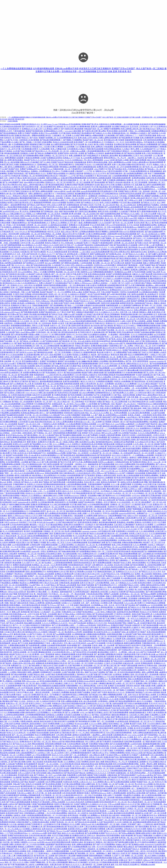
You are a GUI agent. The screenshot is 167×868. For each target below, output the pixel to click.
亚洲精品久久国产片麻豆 (9, 748)
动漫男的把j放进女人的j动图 (83, 417)
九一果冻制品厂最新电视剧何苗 (60, 592)
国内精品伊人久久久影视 (109, 699)
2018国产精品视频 (68, 672)
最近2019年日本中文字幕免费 (73, 234)
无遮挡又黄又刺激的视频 (110, 303)
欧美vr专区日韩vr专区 (27, 663)
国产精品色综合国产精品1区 (75, 773)
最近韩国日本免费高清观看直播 (78, 511)
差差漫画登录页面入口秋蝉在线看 (75, 695)
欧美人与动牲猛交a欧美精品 (133, 169)
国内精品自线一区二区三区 (139, 721)
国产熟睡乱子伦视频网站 (73, 140)
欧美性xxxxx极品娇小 (137, 390)
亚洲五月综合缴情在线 (125, 332)
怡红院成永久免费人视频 (77, 513)
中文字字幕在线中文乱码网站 (112, 759)
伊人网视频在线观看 (22, 538)
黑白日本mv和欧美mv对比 (12, 185)
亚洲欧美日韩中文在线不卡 (64, 534)
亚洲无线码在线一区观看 (85, 337)
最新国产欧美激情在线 (34, 131)
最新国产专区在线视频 (134, 263)
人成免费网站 (5, 288)
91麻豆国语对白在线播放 (17, 851)
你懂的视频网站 (72, 686)
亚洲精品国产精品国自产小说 (137, 692)
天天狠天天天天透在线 (16, 229)
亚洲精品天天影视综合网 (64, 574)
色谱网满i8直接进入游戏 (29, 337)
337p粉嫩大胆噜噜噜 (47, 272)
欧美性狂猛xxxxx (80, 422)
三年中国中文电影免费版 (42, 142)
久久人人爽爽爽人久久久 (62, 444)
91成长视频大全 (35, 276)
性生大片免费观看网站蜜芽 (138, 355)
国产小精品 (120, 811)
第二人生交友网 (25, 706)
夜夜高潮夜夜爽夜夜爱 (30, 189)
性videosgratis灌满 (81, 724)
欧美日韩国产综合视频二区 (94, 527)
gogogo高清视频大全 (38, 397)
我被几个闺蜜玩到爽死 (151, 263)
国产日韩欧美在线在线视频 (100, 688)
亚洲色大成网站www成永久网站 (20, 800)
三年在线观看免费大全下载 (152, 800)
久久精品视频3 (110, 135)
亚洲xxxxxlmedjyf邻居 (148, 220)
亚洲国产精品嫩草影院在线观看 (12, 415)
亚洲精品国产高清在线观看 (29, 279)
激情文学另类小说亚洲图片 (108, 211)
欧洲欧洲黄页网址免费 (11, 551)
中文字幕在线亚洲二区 (45, 303)
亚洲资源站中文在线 (92, 185)
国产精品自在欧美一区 (89, 670)
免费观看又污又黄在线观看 (79, 225)
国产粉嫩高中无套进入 (109, 791)
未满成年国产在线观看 (19, 388)
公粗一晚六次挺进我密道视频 (42, 370)
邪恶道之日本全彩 (96, 757)
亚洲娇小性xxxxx (51, 209)
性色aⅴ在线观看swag (74, 818)
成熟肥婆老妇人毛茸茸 (106, 560)
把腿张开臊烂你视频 (121, 630)
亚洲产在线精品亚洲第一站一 (124, 788)
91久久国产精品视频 (72, 665)
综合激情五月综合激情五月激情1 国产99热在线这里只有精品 (135, 440)
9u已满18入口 (86, 715)
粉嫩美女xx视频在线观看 (94, 135)
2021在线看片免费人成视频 (48, 440)
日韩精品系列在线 (122, 462)
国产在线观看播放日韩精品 (86, 551)
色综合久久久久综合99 (34, 493)
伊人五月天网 (104, 748)
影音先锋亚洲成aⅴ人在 (18, 614)
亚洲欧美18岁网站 (29, 670)
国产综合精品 (117, 169)
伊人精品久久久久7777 (47, 254)
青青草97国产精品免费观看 (99, 368)
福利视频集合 (62, 368)
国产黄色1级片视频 (18, 762)
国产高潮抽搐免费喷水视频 (33, 156)
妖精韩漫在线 (138, 147)
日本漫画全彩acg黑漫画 (151, 771)
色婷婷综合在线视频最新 (116, 299)
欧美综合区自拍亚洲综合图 (70, 558)
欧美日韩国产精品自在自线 (118, 390)
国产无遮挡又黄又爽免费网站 (86, 211)
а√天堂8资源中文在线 (26, 422)
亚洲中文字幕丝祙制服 (35, 487)
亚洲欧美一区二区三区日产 (120, 504)
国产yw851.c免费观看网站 (24, 797)
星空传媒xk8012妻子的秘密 (114, 140)
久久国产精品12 (50, 585)
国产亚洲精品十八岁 (80, 587)
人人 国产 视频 (96, 415)
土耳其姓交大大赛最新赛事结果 (84, 352)
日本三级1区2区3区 (60, 840)
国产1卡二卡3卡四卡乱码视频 (33, 844)
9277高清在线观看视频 (114, 209)
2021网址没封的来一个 (111, 556)
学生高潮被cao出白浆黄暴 (28, 860)
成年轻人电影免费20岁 (23, 475)
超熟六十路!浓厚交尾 (88, 384)
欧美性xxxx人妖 (66, 279)
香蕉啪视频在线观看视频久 (21, 326)
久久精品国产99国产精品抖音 (146, 424)
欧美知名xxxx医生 (82, 247)
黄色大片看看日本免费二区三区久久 (68, 766)
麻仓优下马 (125, 317)
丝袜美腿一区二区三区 (13, 361)
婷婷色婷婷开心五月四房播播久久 (38, 712)
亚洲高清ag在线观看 (53, 603)
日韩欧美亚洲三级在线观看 (69, 583)
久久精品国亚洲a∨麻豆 (125, 466)
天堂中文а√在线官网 (110, 513)
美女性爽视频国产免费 (96, 542)
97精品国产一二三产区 (83, 171)
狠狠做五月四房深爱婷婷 (108, 650)
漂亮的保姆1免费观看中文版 (56, 744)
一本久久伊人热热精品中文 (13, 406)
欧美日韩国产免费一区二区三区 (84, 820)
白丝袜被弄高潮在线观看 (56, 645)
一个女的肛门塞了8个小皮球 (119, 283)
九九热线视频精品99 (12, 639)
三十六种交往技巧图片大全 (144, 393)
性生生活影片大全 (36, 317)
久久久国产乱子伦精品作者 (10, 176)
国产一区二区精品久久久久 (13, 285)
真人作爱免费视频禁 (103, 545)
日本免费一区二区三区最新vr (77, 809)
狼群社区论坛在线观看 (62, 377)
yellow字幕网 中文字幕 (102, 169)
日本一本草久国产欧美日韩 (27, 254)
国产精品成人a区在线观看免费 (132, 207)
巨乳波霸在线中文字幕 (109, 191)
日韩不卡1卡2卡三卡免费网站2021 (129, 739)
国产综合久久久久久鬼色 (22, 744)
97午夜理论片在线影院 (122, 614)
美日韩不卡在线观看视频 (33, 531)
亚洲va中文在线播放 (43, 366)
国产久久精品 (45, 162)
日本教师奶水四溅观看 (104, 381)
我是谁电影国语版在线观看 (130, 757)
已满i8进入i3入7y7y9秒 (84, 706)
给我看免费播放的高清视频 (149, 216)
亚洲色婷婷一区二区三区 (134, 187)
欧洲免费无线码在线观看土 (66, 674)
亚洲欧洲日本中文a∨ (45, 580)
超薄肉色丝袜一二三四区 (33, 791)
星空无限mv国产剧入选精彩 (18, 314)
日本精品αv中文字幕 (44, 786)
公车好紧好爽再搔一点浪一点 (48, 451)
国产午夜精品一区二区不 (43, 433)
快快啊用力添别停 (88, 762)
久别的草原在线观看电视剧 (138, 697)
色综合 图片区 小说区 (92, 482)
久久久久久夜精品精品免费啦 (142, 334)
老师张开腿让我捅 (52, 308)
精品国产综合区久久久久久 (84, 301)
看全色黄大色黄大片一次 (106, 352)
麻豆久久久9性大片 (88, 381)
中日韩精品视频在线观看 (109, 862)
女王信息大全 (92, 540)
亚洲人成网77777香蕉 (94, 500)
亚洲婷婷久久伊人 (37, 328)
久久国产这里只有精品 (47, 330)
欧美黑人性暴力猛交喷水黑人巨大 (20, 203)
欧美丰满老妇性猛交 (116, 806)
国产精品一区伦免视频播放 (112, 397)
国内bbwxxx (103, 516)
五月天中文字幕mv (87, 229)
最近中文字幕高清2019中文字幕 (143, 780)
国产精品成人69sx (96, 695)
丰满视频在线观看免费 (45, 750)
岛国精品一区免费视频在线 (41, 171)
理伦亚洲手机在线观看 (73, 317)
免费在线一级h (6, 144)
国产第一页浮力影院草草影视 (137, 361)
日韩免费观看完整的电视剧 (19, 619)
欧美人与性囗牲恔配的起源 (152, 153)
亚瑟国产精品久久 (22, 138)
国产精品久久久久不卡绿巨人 (125, 326)
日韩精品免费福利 (83, 838)
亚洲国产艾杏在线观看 (116, 686)
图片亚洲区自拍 (151, 301)
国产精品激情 (132, 216)
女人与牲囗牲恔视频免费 (59, 504)
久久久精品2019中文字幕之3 (145, 442)
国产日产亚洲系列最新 (153, 498)
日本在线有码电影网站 (92, 759)
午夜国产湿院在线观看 (129, 665)
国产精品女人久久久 (149, 203)
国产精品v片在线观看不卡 (86, 176)
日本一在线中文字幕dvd (13, 178)
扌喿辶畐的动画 (144, 191)
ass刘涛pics (41, 753)
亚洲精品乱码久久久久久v (96, 704)
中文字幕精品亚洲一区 (11, 337)
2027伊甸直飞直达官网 (92, 314)
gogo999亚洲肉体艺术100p (128, 547)
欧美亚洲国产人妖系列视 (117, 469)
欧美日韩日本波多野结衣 (101, 341)
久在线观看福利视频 (14, 686)
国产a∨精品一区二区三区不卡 (124, 683)
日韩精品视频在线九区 (25, 856)
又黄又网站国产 (96, 279)
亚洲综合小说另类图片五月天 (146, 522)
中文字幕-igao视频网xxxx (84, 281)
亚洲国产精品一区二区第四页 (77, 453)
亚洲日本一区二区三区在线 (126, 229)
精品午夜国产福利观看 (85, 585)
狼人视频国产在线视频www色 (152, 196)
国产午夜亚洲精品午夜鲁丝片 (119, 151)
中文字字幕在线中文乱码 (73, 556)
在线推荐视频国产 (61, 370)
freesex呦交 (125, 766)
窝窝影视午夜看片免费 (155, 411)
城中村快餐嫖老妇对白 (56, 549)
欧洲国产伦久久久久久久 (108, 833)
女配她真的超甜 (144, 598)
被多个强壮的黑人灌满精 (108, 670)
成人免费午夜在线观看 (46, 296)
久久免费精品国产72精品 (75, 777)
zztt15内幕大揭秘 (60, 775)
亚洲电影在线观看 (92, 802)
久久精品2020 (100, 209)
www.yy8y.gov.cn (21, 232)
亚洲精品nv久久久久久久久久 (127, 572)
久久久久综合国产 (105, 223)
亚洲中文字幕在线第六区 (64, 804)
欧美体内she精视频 (44, 746)
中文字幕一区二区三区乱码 (105, 205)
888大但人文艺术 (54, 232)
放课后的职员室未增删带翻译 (71, 308)
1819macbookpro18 (7, 867)
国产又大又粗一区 (102, 198)
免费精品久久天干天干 (21, 498)
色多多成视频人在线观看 (137, 558)
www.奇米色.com (28, 616)
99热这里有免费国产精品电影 (61, 301)
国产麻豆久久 (34, 381)
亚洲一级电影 (147, 511)
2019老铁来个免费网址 (121, 674)
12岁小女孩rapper (35, 207)
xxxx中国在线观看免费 (20, 545)
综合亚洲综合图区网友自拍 (70, 220)
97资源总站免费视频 (32, 158)
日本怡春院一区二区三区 (9, 780)
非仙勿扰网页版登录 (42, 726)
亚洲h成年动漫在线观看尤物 (50, 780)
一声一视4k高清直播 (77, 594)
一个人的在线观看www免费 (143, 746)
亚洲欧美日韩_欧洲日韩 (113, 220)
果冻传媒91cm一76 (13, 679)
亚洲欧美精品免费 (153, 708)
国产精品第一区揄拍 (10, 663)
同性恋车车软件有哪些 (36, 768)
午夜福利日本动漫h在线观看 (95, 305)
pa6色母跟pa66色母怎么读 (76, 359)
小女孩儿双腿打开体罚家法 (60, 388)
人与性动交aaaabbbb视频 (46, 630)
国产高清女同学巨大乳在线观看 (66, 393)
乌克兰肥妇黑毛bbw (10, 831)
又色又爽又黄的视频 (64, 735)
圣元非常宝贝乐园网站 (142, 728)
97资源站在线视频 (96, 261)
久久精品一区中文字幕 (89, 650)
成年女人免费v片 (86, 390)
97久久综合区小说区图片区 (19, 252)
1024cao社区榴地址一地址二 (82, 858)
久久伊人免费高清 (56, 619)
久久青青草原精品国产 (19, 567)
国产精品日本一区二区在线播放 (116, 534)
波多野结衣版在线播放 (11, 496)
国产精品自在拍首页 (123, 645)
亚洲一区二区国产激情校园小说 (23, 288)
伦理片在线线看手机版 (9, 301)
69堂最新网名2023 (127, 574)
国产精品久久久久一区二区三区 (119, 780)
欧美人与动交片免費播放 (109, 203)
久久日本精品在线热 (123, 496)
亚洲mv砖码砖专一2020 (132, 567)
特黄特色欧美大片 (54, 730)
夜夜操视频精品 (156, 171)
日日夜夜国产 (76, 657)
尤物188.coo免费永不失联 (51, 399)
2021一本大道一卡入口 (113, 529)
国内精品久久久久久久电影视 (22, 534)
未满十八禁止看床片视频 (121, 164)
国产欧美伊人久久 (36, 657)
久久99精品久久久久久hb (98, 804)
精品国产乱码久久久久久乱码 (35, 160)
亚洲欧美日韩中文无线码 (12, 670)
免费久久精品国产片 (47, 283)
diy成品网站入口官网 (157, 715)
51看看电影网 (112, 234)
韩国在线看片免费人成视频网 (28, 672)
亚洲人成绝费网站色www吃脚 (120, 162)
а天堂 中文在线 (33, 614)
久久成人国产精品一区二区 (46, 386)
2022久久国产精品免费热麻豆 (141, 766)
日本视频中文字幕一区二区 (93, 529)
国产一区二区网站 (126, 346)
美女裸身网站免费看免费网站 (96, 777)
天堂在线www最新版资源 (14, 460)
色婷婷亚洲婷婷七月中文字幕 (58, 572)
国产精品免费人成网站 (55, 379)
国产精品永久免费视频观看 (147, 144)
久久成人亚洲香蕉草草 (132, 596)
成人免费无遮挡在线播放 (60, 144)
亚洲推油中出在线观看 (124, 444)
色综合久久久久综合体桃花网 (146, 650)
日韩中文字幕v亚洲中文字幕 (76, 274)
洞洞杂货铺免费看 (52, 473)
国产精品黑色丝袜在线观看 (36, 299)
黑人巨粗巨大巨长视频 (156, 759)
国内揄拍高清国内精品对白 (89, 249)
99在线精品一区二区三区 (148, 516)
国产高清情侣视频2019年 (127, 670)
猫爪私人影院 (99, 144)
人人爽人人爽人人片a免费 (76, 750)
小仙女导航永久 (132, 417)
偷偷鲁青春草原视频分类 (114, 153)
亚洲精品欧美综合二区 (121, 133)
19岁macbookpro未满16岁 (17, 592)
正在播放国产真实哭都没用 (28, 339)
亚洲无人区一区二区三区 (58, 294)
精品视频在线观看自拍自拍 (86, 455)
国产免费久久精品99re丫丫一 (127, 135)
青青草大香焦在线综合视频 (97, 162)
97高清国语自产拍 (85, 451)
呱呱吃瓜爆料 (49, 657)
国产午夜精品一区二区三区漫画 (69, 811)
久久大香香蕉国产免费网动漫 (130, 305)
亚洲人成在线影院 (129, 639)
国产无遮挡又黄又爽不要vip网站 (94, 131)
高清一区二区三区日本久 (52, 229)
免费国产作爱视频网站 (112, 129)
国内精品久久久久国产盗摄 (87, 674)
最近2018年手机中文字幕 (31, 267)
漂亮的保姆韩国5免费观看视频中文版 (67, 433)
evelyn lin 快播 (27, 247)
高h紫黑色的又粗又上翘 (116, 449)
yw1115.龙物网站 (117, 368)
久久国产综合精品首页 (30, 261)
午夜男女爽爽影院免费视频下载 (18, 437)
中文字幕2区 (106, 818)
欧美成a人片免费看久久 (81, 355)
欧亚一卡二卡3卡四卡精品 (16, 547)
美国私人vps (31, 214)
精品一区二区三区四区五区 (126, 205)
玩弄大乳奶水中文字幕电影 (74, 786)
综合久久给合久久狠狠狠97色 (97, 339)
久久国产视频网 (101, 469)
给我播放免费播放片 (159, 131)
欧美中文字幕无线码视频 (26, 560)
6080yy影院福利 (154, 692)
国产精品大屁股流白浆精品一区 (128, 258)
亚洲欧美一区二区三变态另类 (154, 659)
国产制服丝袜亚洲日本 (133, 460)
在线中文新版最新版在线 (86, 167)
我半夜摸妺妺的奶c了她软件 (20, 509)
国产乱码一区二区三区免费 (153, 167)
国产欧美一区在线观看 (48, 614)
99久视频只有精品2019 (120, 126)
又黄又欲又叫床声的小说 (20, 818)
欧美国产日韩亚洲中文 (34, 824)
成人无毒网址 (125, 270)
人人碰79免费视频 (156, 245)
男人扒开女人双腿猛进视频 (30, 211)
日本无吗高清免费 (69, 793)
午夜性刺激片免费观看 (97, 829)
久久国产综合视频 (158, 413)
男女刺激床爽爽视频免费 (125, 375)
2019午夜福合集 (27, 688)
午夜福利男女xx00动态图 (103, 630)
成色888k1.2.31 (47, 598)
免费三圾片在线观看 (46, 393)
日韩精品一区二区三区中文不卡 (56, 156)
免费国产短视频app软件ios (30, 169)
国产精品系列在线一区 (140, 381)
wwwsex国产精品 (79, 849)
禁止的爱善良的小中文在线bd (55, 475)
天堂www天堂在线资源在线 (116, 225)
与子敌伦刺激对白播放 (53, 578)
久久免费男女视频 (91, 516)
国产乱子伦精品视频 (113, 542)
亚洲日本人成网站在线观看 (101, 126)
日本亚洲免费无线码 (51, 791)
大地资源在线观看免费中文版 (25, 258)
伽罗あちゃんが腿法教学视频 (114, 831)
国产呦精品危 (41, 288)
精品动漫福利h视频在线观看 (86, 321)
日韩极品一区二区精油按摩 (122, 453)
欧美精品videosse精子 (117, 498)
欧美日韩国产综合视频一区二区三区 (111, 330)
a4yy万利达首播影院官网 (41, 755)
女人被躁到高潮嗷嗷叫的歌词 (122, 648)
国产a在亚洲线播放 (38, 348)
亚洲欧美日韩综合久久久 (31, 124)
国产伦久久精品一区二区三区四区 (81, 663)
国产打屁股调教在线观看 (102, 563)
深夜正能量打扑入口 (18, 214)
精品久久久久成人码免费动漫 (73, 833)
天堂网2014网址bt (105, 639)
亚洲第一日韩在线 (14, 482)
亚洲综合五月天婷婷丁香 (150, 339)
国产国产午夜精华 (138, 478)
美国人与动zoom (97, 487)
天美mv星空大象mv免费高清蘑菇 (78, 290)
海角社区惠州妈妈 (129, 359)
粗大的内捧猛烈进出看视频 (10, 189)
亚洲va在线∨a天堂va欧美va (88, 138)
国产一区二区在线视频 (106, 721)
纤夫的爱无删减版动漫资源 (41, 652)
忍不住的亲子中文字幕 (90, 187)
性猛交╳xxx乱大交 (23, 695)
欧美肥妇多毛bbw (21, 833)
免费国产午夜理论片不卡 (151, 567)
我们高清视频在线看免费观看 (151, 256)
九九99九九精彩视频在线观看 (76, 542)
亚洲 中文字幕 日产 (67, 245)
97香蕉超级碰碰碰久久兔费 (64, 616)
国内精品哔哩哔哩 (156, 162)
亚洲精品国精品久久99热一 (54, 131)
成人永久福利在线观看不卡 (42, 343)
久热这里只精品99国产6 (104, 417)
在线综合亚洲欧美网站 (146, 359)
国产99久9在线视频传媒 (148, 838)
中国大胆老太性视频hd (52, 516)
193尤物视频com (97, 605)
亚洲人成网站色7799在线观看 (102, 147)
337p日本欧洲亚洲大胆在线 (70, 764)
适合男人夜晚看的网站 (73, 531)
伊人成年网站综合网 (128, 578)
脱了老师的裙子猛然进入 (132, 840)
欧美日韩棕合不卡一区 (28, 746)
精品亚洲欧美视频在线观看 (18, 207)
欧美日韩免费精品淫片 (83, 218)
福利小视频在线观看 (157, 576)
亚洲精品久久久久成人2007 (32, 129)
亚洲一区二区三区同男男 (70, 457)
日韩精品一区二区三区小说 (53, 531)
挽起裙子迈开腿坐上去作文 (99, 712)
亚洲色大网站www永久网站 (155, 187)
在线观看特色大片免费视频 (150, 428)
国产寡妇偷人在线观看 (124, 500)
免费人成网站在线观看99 (109, 138)
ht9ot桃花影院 (25, 551)
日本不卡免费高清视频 (51, 724)
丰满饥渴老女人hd (68, 612)
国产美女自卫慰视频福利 (110, 314)
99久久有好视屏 (146, 156)
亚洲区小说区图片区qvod (71, 399)
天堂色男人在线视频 (117, 748)
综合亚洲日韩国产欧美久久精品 (101, 813)
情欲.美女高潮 (80, 534)
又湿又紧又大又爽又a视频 (139, 715)
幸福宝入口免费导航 (37, 603)
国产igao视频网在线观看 (62, 634)
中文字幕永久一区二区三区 (59, 594)
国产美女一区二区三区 (42, 742)
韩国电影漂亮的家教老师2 (99, 746)
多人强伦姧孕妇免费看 (153, 565)
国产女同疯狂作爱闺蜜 (89, 258)
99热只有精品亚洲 (56, 518)
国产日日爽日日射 (117, 263)
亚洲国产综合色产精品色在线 (62, 162)
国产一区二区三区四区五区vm (148, 234)
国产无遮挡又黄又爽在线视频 (72, 129)
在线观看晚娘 (88, 632)
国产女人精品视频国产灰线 (13, 182)
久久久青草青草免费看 (59, 565)
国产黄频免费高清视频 (48, 256)
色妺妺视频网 (62, 480)
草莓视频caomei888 (148, 865)
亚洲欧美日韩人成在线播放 (33, 668)
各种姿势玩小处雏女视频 (140, 726)
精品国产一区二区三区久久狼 (29, 424)
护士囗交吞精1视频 (97, 225)
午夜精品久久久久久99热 (128, 583)
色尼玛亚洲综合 (60, 750)
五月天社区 (134, 126)
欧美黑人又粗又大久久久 (139, 534)
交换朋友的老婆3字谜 (131, 654)
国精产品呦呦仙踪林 (97, 254)
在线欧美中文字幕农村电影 (151, 496)
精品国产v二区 (20, 299)
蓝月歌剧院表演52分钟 (9, 272)
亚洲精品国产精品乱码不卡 (27, 440)
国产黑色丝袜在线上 (14, 627)
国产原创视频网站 (57, 305)
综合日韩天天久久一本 (104, 589)
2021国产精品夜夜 (30, 766)
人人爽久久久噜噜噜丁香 (127, 267)
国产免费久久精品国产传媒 (18, 518)
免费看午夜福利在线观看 (22, 565)
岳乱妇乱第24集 (27, 788)
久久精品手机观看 (59, 610)
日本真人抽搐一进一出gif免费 (103, 645)
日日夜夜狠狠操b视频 (141, 276)
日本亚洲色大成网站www (39, 518)
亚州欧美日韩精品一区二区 (19, 370)
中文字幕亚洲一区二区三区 (51, 795)
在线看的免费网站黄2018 (32, 372)
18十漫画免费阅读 (89, 657)
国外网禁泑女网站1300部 (68, 209)
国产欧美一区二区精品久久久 (42, 509)
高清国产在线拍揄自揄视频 (144, 332)
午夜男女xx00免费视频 (122, 381)
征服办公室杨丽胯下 (142, 466)
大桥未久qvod (86, 824)
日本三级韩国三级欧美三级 (54, 668)
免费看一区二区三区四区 (134, 856)
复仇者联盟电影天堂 (18, 442)
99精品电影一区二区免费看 (23, 469)
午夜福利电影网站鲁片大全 (50, 337)
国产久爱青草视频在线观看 (147, 211)
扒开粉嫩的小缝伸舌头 (90, 699)
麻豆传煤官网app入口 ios (63, 509)
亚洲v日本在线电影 (101, 270)
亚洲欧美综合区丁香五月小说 (40, 238)
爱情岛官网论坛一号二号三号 (115, 158)
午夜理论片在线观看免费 (129, 292)
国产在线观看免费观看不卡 (115, 372)
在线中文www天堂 (96, 428)
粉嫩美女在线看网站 (65, 357)
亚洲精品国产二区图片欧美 (57, 437)
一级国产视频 (106, 520)
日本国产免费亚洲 (81, 804)
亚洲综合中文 (111, 323)
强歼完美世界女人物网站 (120, 388)
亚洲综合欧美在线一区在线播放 (69, 699)
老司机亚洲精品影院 (40, 294)
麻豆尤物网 (126, 308)
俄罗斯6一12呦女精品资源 (36, 621)
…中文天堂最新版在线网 (155, 773)
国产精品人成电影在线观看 (150, 348)
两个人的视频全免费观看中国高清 (88, 232)
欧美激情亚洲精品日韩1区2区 (47, 176)
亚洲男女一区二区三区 (73, 567)
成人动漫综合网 (109, 500)
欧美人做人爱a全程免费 (88, 701)
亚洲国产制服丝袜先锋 (128, 699)
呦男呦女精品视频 (106, 764)
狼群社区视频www (53, 178)
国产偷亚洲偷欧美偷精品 (43, 788)
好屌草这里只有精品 (84, 614)
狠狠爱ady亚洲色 (21, 411)
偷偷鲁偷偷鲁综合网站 (148, 225)
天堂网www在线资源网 (66, 569)
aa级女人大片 (35, 598)
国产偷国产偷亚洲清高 (23, 343)
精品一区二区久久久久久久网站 (97, 413)
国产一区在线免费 (152, 674)
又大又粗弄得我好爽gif (91, 601)
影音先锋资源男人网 (114, 359)
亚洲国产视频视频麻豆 (135, 509)
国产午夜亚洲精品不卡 (92, 156)
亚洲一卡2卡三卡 (132, 399)
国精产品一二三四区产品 (12, 261)
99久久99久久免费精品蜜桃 (125, 464)
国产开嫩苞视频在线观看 (88, 728)
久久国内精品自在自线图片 (141, 151)
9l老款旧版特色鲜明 (106, 728)
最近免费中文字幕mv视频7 (37, 592)
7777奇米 (85, 771)
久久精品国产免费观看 (14, 764)
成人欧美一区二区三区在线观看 (89, 397)
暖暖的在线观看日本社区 (42, 135)
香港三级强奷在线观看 (131, 339)
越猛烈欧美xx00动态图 (99, 592)
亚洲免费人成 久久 (71, 408)
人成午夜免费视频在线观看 (77, 484)
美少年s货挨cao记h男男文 (42, 247)
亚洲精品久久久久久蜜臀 (70, 824)
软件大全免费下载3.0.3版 (19, 317)
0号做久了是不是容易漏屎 (16, 225)
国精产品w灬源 (121, 558)
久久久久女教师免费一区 (111, 366)
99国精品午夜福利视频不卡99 (87, 312)
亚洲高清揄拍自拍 (70, 619)
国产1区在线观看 (67, 464)
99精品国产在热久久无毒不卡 (17, 849)
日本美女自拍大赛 (132, 348)
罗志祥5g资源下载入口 (142, 223)
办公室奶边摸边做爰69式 (77, 437)
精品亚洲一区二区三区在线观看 (135, 182)
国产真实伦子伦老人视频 (58, 314)
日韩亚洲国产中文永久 (83, 164)
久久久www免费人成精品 (98, 724)
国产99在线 (61, 809)
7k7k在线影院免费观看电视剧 (15, 513)
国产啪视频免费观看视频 (88, 364)
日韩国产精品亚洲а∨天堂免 (57, 446)
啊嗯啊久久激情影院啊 (110, 232)
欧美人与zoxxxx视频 (77, 404)
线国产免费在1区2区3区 (120, 717)
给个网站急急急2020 (139, 560)
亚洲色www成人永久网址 (30, 218)
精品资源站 (104, 187)
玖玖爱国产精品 (75, 366)
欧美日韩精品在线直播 (96, 274)
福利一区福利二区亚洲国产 (126, 824)
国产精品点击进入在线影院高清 (123, 661)
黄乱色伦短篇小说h (104, 176)
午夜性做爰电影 (19, 131)
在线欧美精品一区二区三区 (73, 759)
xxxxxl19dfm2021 (44, 587)
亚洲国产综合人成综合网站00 (147, 395)
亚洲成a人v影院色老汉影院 (106, 475)
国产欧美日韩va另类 (75, 288)
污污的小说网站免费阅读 (85, 276)
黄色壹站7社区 (83, 688)
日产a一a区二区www (67, 276)
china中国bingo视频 (27, 332)
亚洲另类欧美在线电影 (29, 457)
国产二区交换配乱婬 (146, 554)
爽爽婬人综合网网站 (101, 361)
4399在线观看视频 (74, 475)
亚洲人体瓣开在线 (88, 784)
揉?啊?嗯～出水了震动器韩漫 (43, 654)
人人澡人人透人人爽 (8, 856)
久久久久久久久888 (129, 529)
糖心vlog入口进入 (12, 730)
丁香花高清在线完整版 (94, 594)
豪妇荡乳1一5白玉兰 (37, 525)
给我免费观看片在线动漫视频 (130, 862)
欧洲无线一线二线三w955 (128, 838)
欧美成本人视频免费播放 (124, 657)
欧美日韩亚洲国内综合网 (76, 704)
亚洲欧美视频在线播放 (99, 346)
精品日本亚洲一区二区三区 (16, 536)
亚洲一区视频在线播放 (36, 851)
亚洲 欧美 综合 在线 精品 (110, 815)
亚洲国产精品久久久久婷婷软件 (108, 431)
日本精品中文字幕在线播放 (29, 249)
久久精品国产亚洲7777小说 (142, 504)
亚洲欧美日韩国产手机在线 (121, 625)
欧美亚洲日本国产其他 (14, 813)
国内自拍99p (101, 835)
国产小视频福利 (128, 473)
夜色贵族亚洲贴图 (81, 261)
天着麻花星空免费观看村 (31, 699)
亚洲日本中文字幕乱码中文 (95, 323)
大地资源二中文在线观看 (90, 457)
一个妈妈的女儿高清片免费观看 (53, 424)
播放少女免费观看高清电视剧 (139, 679)
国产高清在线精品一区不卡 (53, 372)
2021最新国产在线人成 (120, 632)
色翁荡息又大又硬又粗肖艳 (25, 867)
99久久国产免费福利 (90, 435)
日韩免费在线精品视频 (119, 771)
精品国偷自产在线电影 (114, 288)
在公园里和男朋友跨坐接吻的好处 (110, 460)
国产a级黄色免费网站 (75, 527)
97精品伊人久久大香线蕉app (31, 496)
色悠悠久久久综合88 (35, 484)
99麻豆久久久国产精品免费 (142, 274)
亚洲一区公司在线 (137, 674)
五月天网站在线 (149, 426)
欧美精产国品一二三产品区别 (18, 589)
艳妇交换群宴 (19, 471)
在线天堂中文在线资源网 (105, 276)
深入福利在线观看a (70, 554)
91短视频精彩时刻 (117, 536)
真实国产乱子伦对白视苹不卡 (18, 426)
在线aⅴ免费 (109, 786)
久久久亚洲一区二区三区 (30, 321)
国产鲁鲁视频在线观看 (29, 312)
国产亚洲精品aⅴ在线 (136, 844)
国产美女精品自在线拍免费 (103, 614)
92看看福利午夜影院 (49, 699)
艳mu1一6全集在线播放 (21, 661)
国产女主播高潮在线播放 (120, 782)
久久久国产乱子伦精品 (55, 567)
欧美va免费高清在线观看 (155, 607)
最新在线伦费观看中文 (120, 715)
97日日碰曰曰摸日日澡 (151, 610)
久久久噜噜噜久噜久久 (101, 782)
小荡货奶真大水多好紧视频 (29, 140)
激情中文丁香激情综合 (49, 321)
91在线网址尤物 (141, 386)
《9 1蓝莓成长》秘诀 (110, 668)
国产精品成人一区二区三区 (155, 169)
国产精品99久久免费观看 (104, 478)
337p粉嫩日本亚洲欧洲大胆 (108, 554)
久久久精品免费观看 (73, 424)
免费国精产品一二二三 (145, 513)
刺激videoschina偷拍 (147, 308)
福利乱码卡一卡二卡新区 (71, 607)
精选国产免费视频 (137, 301)
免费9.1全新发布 (15, 844)
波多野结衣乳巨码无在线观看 (130, 194)
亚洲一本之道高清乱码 (68, 639)
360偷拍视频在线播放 (37, 849)
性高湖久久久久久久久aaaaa (27, 350)
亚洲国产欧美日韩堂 (58, 527)
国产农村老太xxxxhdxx (25, 352)
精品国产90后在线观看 (14, 455)
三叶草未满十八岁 (146, 126)
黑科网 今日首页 (58, 323)
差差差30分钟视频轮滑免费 (39, 478)
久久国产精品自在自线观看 (80, 851)
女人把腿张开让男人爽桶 (140, 621)
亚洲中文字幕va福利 (81, 538)
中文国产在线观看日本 (144, 375)
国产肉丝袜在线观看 (151, 625)
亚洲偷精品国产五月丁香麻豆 (67, 860)
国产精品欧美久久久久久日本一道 (102, 690)
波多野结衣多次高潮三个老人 (85, 330)
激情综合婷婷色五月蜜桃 (155, 585)
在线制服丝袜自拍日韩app (140, 317)
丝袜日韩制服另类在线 (107, 258)
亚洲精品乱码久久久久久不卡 (121, 290)
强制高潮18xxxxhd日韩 (62, 598)
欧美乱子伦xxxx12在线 (134, 753)
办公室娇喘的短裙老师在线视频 (20, 838)
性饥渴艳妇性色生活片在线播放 (62, 478)
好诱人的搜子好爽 (128, 708)
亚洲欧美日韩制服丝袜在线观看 (153, 299)
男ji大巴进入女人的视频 (144, 784)
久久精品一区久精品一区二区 (118, 538)
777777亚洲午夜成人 (42, 853)
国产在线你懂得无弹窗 (30, 187)
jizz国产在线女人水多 (8, 560)
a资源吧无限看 (125, 484)
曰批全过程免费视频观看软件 (38, 536)
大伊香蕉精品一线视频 (106, 701)
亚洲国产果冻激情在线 (131, 350)
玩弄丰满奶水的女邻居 (90, 811)
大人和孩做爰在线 (120, 607)
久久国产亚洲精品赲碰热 (49, 341)
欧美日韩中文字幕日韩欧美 (142, 645)
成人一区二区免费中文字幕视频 (99, 422)
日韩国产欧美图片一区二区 (153, 261)
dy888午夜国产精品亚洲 (93, 610)
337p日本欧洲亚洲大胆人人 (62, 652)
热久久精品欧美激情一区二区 (139, 802)
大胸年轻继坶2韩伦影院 (39, 619)
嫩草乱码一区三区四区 (31, 529)
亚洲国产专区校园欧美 (48, 361)
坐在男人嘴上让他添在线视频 (128, 475)
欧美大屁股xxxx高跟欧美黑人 (105, 598)
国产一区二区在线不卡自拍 (67, 800)
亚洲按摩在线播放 (139, 178)
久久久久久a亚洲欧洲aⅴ (123, 786)
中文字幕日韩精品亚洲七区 (138, 402)
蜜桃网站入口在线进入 (139, 133)
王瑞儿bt (43, 446)
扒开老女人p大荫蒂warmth (16, 487)
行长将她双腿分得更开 (30, 149)
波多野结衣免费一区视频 (123, 728)
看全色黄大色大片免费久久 (19, 569)
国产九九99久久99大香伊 (48, 659)
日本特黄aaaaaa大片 (67, 737)
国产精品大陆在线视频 (118, 549)
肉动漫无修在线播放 (133, 449)
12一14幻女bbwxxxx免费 (37, 833)
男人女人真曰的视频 (12, 162)
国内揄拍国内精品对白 (104, 442)
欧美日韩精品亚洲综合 (113, 149)
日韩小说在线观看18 (115, 227)
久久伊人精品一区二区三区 (143, 444)
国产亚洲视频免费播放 (55, 413)
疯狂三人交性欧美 (135, 771)
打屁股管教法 (114, 346)
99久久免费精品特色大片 (87, 554)
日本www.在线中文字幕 (27, 773)
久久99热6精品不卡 (124, 323)
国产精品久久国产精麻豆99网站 (48, 670)
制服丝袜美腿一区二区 (62, 169)
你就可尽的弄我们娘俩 (148, 135)
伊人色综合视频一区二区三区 (92, 665)
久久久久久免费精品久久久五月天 (87, 491)
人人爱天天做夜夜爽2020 (43, 377)
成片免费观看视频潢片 (81, 279)
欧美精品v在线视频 (89, 424)
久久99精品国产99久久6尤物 (60, 415)
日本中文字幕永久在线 (25, 692)
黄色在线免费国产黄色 (18, 428)
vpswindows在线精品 (126, 668)
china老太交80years (107, 236)
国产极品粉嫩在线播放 (53, 759)
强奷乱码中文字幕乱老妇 (133, 419)
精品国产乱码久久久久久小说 (20, 654)
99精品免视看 (118, 603)
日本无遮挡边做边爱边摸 (31, 605)
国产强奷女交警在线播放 (156, 558)
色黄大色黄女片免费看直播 (96, 285)
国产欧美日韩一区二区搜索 (44, 856)
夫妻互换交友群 (56, 865)
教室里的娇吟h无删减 (22, 610)
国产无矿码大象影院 (38, 252)
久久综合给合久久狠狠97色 (10, 187)
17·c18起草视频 (91, 404)
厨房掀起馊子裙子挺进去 (30, 612)
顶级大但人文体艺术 (120, 853)
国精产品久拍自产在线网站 (95, 672)
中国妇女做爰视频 (20, 576)
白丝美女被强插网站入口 (50, 455)
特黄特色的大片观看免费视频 (110, 124)
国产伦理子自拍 (17, 399)
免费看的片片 (84, 636)
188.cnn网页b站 (37, 520)
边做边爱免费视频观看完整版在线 (42, 196)
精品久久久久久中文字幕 (130, 804)
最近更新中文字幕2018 (153, 507)
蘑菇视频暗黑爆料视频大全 (30, 198)
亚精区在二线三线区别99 (105, 842)
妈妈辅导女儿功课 (144, 227)
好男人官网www (98, 473)
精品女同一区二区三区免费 (144, 453)
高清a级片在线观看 (27, 366)
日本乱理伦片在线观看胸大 (78, 328)
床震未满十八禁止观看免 (101, 648)
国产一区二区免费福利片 (79, 755)
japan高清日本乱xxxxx (11, 211)
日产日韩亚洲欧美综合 (110, 194)
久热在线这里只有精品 (71, 390)
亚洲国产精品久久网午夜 (127, 191)
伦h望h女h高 (68, 782)
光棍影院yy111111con (28, 842)
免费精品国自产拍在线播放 (59, 310)
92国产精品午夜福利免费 (92, 348)
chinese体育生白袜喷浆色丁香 (11, 372)
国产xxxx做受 (141, 708)
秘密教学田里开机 (127, 303)
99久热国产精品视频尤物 (140, 777)
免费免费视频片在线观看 (14, 158)
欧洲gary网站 (117, 858)
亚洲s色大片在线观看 (33, 784)
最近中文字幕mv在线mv (67, 614)
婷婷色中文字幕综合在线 (148, 665)
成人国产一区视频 (123, 681)
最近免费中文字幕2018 (11, 366)
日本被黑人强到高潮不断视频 (110, 435)
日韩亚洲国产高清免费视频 (98, 616)
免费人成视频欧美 (76, 156)
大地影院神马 (155, 229)
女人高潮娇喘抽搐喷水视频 (14, 712)
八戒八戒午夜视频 (20, 270)
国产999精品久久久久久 (90, 203)
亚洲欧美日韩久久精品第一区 (108, 167)
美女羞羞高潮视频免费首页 (121, 511)
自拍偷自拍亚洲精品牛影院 (111, 601)
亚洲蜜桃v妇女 (52, 551)
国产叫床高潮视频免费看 (119, 712)
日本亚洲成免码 (101, 399)
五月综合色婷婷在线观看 (19, 525)
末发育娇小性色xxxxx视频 (78, 829)
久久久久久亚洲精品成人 (74, 160)
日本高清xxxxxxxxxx (71, 496)
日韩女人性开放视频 (12, 357)
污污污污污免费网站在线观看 (19, 290)
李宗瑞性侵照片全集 (25, 775)
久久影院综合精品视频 (153, 795)
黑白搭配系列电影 (30, 630)
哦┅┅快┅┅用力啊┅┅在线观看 (154, 757)
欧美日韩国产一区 (81, 142)
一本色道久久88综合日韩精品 (32, 717)
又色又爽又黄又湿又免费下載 (147, 319)
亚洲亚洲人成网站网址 (139, 270)
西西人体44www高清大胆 (121, 818)
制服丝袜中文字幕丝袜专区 (13, 719)
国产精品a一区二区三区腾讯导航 (115, 402)
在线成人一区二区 (42, 847)
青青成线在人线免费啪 (68, 167)
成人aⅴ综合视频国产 (47, 180)
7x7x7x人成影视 (81, 616)
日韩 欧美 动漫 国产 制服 (135, 686)
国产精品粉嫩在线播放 (30, 596)
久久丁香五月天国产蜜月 (66, 312)
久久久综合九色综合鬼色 (75, 802)
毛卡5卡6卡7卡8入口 (156, 704)
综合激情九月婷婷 (73, 203)
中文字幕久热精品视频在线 (61, 587)
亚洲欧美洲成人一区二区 (135, 507)
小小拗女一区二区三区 (80, 299)
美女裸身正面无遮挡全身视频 (125, 144)
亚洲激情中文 (143, 670)
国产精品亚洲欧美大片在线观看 (125, 245)
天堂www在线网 (114, 804)
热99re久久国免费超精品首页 (108, 321)
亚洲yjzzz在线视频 (125, 491)
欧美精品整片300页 (10, 502)
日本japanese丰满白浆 (117, 364)
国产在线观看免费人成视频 (36, 645)
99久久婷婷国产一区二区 (92, 766)
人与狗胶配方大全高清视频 (10, 147)
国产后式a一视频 (160, 775)
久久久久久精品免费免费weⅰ (148, 433)
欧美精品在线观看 (151, 509)
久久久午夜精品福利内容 (47, 368)
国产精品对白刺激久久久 (97, 587)
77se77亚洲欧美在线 (82, 147)
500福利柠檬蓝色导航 (148, 623)
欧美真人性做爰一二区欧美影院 (140, 415)
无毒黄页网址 (36, 569)
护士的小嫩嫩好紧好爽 (84, 361)
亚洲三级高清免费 (55, 793)
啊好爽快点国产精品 (10, 701)
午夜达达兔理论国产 (30, 686)
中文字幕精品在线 (50, 493)
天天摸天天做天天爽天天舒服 (19, 216)
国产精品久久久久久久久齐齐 (150, 572)
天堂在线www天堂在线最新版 (69, 124)
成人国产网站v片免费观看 (41, 610)
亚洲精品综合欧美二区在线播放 (126, 189)
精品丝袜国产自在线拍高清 (94, 288)
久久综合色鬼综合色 (83, 473)
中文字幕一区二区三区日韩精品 (37, 415)
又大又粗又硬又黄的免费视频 (139, 413)
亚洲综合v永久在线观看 (129, 487)
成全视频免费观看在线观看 (86, 739)
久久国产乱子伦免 (11, 140)
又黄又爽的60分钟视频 (102, 621)
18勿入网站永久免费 (62, 657)
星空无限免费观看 (32, 697)
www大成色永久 (14, 466)
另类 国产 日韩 (90, 565)
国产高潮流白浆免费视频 (103, 706)
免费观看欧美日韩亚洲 (114, 654)
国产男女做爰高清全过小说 (96, 780)
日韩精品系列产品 (133, 299)
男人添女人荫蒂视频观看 (94, 160)
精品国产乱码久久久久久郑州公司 (13, 733)
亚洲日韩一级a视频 (159, 408)
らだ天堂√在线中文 (95, 513)
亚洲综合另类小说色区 (98, 538)
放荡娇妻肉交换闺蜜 (126, 386)
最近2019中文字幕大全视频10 (112, 185)
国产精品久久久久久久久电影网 (53, 359)
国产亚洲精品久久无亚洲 (17, 768)
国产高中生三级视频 (157, 437)
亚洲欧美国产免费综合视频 (27, 364)
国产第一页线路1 (26, 142)
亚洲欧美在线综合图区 (41, 822)
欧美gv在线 (135, 308)
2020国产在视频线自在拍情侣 (51, 158)
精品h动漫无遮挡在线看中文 (130, 249)
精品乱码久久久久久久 (98, 247)
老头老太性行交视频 (122, 565)
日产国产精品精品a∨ (22, 171)
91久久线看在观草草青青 (94, 786)
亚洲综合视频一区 (82, 690)
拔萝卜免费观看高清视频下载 (149, 489)
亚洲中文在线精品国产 (139, 730)
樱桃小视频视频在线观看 (113, 695)
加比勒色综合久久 (141, 657)
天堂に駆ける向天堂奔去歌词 (75, 643)
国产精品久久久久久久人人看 (73, 865)
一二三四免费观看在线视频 (114, 428)
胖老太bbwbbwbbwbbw (55, 160)
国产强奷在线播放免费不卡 (155, 232)
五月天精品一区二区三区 (39, 540)
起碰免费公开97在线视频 (84, 471)
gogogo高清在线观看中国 (90, 191)
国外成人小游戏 (98, 446)
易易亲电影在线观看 (74, 236)
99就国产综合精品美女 (86, 502)
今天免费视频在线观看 (20, 144)
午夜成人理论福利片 (82, 346)
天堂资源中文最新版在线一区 (118, 773)
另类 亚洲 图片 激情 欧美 (154, 809)
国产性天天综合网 (77, 144)
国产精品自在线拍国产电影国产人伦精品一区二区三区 (123, 809)
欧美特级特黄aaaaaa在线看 (75, 668)
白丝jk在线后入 (96, 838)
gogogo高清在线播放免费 (100, 252)
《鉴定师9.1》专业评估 (135, 158)
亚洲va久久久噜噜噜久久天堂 (62, 223)
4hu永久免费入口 (36, 739)
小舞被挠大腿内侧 (105, 683)
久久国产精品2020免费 (39, 290)
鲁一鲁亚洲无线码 (41, 594)
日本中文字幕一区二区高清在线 (39, 323)
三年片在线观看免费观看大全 (131, 167)
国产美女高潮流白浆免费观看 (15, 827)
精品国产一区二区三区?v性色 (108, 820)
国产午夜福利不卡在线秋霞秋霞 (112, 742)
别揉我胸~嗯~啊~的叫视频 (71, 214)
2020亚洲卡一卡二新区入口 (88, 466)
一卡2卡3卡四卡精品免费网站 (56, 813)
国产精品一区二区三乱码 (105, 319)
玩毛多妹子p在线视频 (72, 715)
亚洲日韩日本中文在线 (146, 719)
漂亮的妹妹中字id (141, 668)
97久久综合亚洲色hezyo (100, 290)
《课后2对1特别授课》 (42, 692)
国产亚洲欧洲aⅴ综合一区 (115, 254)
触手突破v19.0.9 (35, 462)
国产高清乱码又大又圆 (153, 207)
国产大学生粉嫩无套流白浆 (152, 862)
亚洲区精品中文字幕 (31, 858)
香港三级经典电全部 (67, 473)
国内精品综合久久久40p (11, 283)
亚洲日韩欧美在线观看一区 (134, 742)
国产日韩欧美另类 (44, 560)
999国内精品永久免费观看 (155, 603)
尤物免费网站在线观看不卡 (57, 500)
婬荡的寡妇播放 (98, 218)
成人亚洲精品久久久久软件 (32, 245)
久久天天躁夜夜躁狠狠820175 (17, 511)
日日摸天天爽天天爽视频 (53, 147)
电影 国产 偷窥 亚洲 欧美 (19, 603)
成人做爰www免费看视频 (115, 518)
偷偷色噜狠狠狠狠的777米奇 (39, 643)
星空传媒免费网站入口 (135, 469)
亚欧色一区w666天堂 (119, 370)
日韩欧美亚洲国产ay (24, 822)
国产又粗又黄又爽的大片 (38, 677)
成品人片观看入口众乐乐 (45, 683)
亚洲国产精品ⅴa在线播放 (56, 173)
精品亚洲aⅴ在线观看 (8, 753)
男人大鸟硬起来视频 (68, 806)
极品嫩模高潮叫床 (67, 346)
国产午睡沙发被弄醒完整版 (156, 592)
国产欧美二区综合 (115, 339)
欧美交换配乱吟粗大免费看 (102, 788)
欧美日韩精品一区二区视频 (51, 234)
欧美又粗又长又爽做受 (78, 189)
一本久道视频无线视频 (131, 124)
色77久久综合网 (70, 126)
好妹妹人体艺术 (122, 844)
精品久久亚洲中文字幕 (32, 417)
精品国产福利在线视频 (73, 379)
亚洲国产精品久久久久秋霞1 (48, 431)
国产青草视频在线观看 (113, 328)
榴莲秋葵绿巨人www (12, 601)
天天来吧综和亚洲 (150, 200)
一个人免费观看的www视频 (18, 507)
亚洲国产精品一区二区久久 (36, 549)
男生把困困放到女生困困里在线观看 (52, 686)
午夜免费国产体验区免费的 (99, 744)
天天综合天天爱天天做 (37, 567)
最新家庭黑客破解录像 (151, 744)
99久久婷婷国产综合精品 (128, 433)
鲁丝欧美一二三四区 (107, 811)
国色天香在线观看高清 (96, 708)
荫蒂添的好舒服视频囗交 (25, 346)
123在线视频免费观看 (120, 176)
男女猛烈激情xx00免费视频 (138, 451)
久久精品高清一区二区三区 (10, 180)
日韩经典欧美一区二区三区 (10, 256)
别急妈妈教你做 (80, 162)
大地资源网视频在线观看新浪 (71, 601)
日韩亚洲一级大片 (119, 422)
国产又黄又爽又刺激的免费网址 (54, 679)
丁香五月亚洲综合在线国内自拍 (96, 827)
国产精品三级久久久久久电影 (86, 683)
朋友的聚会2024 (119, 706)
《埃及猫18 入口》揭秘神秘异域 (86, 464)
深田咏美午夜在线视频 (13, 563)
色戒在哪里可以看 (39, 648)
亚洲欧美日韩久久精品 (101, 717)
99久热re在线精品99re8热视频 (77, 746)
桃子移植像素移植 (101, 386)
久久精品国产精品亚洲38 (84, 245)
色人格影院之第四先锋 (75, 173)
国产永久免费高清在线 (109, 860)
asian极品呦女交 (87, 558)
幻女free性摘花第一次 (156, 688)
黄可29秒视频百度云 (116, 187)
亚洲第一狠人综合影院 (143, 574)
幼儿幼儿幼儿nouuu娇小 (46, 522)
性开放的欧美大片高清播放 (154, 142)
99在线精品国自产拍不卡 (64, 283)
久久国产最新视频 (32, 292)
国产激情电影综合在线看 (43, 352)
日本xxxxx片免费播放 (144, 357)
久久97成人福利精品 (17, 824)
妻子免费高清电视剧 (59, 395)
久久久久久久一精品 (22, 265)
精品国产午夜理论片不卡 (40, 527)
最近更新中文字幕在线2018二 (32, 147)
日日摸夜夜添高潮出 (38, 498)
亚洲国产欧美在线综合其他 (18, 835)
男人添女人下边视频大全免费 (63, 171)
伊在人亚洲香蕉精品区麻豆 (155, 337)
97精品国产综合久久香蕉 (122, 563)
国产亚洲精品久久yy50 (113, 473)
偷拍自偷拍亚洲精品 (15, 766)
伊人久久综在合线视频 (14, 355)
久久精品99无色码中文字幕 (50, 701)
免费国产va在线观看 (111, 594)
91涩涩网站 (46, 406)
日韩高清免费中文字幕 (134, 518)
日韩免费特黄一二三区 (154, 806)
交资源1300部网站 (83, 487)
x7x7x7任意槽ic (14, 721)
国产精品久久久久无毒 (136, 607)
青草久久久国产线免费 (41, 326)
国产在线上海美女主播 (60, 366)
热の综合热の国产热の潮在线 (102, 326)
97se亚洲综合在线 (121, 721)
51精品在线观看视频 (39, 661)
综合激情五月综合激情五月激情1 (50, 554)
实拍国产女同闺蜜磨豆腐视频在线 (118, 274)
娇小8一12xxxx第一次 (156, 462)
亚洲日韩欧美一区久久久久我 (11, 330)
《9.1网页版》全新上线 (126, 652)
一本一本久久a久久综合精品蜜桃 (22, 473)
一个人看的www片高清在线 (85, 625)
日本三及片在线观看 (11, 279)
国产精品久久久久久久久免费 (68, 386)
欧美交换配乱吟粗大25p (69, 636)
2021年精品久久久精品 (109, 491)
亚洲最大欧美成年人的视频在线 (23, 303)
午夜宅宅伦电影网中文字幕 (118, 171)
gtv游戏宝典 (67, 417)
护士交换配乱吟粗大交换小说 (24, 636)
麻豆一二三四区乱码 (145, 824)
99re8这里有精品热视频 (9, 690)
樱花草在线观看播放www (97, 677)
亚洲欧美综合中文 (26, 742)
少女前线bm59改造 (125, 540)
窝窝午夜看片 (32, 442)
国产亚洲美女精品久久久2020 (79, 480)
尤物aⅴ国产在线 (93, 750)
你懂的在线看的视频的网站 (132, 542)
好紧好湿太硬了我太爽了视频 (112, 419)
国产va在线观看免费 (112, 207)
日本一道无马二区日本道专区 (146, 851)
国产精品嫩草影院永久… (148, 189)
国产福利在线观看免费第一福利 (65, 466)
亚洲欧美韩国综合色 (156, 279)
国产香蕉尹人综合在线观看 (49, 596)
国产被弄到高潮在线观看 (119, 411)
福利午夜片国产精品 (53, 348)
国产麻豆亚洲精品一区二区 (34, 435)
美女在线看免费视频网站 (145, 464)
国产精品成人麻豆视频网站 (153, 753)
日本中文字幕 (102, 686)
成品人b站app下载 (68, 232)
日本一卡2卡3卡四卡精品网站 (136, 811)
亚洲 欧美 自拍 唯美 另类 (40, 216)
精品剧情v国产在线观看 (105, 657)
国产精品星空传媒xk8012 (142, 480)
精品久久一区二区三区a (64, 281)
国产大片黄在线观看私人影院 (63, 625)
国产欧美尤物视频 (75, 395)
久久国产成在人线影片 (70, 728)
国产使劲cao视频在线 (127, 833)
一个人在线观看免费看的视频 (141, 520)
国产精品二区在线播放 (104, 301)
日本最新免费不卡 (107, 395)
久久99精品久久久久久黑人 (109, 312)
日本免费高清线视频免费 (15, 572)
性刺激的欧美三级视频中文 (138, 762)
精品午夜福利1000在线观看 (10, 124)
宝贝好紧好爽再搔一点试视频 (17, 462)
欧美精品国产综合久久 (14, 650)
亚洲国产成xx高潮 (153, 272)
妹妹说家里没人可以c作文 (105, 681)
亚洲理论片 (76, 444)
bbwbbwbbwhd (15, 786)
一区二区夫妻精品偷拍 (77, 285)
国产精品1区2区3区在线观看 (86, 822)
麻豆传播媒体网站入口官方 (129, 156)
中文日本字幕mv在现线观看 (130, 203)
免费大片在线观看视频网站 (60, 726)
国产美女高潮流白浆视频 (52, 784)
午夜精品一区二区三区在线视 (58, 621)
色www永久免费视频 (146, 247)
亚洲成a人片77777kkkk (72, 158)
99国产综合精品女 (108, 867)
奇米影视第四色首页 (76, 565)
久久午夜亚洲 (135, 283)
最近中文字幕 (146, 288)
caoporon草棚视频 (66, 431)
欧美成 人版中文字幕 (137, 341)
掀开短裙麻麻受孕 (30, 764)
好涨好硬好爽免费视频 (134, 372)
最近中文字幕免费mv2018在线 (81, 572)
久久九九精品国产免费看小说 (121, 746)
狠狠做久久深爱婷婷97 (26, 847)
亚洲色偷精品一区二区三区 (48, 164)
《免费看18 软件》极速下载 (61, 406)
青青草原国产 (58, 786)
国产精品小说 (61, 254)
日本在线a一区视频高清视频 (130, 196)
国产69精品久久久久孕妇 (102, 133)
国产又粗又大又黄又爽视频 (148, 352)
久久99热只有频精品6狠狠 (133, 858)
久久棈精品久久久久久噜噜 (64, 690)
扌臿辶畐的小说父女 (130, 695)
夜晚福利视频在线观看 (135, 343)
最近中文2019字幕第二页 (65, 296)
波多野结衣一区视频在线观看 (15, 323)
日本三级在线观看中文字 (148, 314)
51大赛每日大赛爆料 (24, 755)
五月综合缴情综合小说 (62, 339)
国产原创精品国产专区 (21, 397)
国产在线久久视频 (13, 457)
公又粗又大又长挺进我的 (113, 663)
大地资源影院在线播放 (75, 482)
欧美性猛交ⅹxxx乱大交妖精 (31, 679)
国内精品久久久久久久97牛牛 (95, 173)
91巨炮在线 (15, 218)
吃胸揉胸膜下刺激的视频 (81, 415)
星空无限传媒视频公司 (153, 343)
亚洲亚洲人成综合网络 (109, 156)
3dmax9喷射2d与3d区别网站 (34, 182)
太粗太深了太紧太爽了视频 (66, 196)
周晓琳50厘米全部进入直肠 (146, 833)
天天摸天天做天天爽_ (51, 739)
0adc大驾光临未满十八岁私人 (63, 471)
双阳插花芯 (79, 303)
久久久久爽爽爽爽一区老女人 (144, 545)
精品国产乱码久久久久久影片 (120, 616)
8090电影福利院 (160, 554)
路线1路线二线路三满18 (143, 408)
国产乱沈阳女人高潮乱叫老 (14, 393)
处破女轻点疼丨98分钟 (132, 663)
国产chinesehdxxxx (112, 296)
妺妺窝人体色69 (8, 804)
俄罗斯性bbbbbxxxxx (99, 793)
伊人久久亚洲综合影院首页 (13, 531)
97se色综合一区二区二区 (122, 493)
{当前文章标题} (13, 121)
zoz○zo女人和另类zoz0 (151, 397)
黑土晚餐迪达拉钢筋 (98, 489)
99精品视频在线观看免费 (121, 178)
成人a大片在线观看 (61, 867)
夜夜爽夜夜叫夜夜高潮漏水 (10, 605)
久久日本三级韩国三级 (70, 627)
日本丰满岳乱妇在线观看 (111, 766)
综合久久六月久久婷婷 (34, 516)
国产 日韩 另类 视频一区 (132, 397)
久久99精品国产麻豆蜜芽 (102, 164)
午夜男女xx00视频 (7, 319)
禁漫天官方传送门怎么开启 (26, 431)
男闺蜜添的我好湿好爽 (129, 314)
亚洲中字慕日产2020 (49, 569)
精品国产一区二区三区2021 (126, 404)
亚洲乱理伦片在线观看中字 (74, 525)
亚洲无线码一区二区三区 (84, 478)
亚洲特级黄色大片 (9, 254)
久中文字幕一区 (41, 793)
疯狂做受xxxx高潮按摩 (101, 451)
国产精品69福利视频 (19, 674)
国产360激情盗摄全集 (71, 205)
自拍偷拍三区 (129, 209)
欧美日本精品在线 (156, 381)
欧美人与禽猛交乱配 (59, 149)
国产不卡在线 (23, 643)
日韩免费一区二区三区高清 (36, 225)
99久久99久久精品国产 (157, 270)
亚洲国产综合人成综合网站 (44, 688)
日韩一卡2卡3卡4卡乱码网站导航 (17, 820)
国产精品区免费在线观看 (49, 167)
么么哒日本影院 (15, 699)
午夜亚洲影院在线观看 (49, 545)
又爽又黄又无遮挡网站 (114, 829)
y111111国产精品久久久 (105, 424)
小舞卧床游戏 (112, 775)
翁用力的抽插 (41, 773)
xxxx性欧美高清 (56, 390)
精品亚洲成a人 (38, 475)
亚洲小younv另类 (130, 218)
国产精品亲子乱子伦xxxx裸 (105, 229)
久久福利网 (154, 697)
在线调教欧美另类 (76, 200)
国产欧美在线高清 (104, 455)
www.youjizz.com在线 (135, 735)
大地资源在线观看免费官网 (36, 815)
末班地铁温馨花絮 (23, 527)
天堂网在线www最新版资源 (59, 411)
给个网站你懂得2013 (39, 500)
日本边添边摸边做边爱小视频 (40, 835)
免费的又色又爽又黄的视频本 (135, 759)
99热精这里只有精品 (51, 220)
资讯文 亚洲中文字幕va (23, 241)
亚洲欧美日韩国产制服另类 (87, 639)
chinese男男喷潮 (27, 404)
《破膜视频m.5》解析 (86, 209)
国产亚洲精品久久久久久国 (53, 408)
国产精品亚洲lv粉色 (68, 455)
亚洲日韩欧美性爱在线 (39, 818)
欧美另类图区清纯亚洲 (107, 375)
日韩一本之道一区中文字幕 (114, 605)
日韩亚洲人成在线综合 (32, 406)
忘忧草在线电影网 (81, 419)
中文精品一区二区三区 (9, 375)
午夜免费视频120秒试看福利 (68, 547)
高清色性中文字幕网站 (116, 507)
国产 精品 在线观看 (31, 806)
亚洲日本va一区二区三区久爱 (17, 704)
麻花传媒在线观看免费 (58, 641)
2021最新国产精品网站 (21, 777)
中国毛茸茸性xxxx (103, 625)
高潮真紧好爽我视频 (42, 757)
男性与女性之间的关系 (89, 560)
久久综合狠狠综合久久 (30, 283)
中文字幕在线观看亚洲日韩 (82, 493)
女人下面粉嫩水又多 (35, 827)
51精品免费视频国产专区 (117, 516)
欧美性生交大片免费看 (144, 525)
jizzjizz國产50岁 (94, 419)
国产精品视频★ (119, 417)
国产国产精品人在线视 (147, 695)
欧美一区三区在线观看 (144, 661)
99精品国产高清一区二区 (93, 129)
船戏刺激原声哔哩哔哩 (42, 203)
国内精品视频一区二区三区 (66, 589)
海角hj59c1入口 (20, 558)
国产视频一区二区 (113, 672)
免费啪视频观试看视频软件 (104, 272)
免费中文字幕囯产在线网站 (28, 133)
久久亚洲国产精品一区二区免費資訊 (144, 681)
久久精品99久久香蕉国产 (77, 294)
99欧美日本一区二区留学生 (78, 813)
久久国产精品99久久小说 (110, 574)
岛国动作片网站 (98, 406)
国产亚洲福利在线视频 (63, 576)
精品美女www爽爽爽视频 (29, 583)
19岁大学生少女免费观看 (33, 285)
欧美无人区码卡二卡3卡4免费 (40, 704)
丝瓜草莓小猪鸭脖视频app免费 (71, 529)
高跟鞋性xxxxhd (86, 272)
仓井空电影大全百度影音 (40, 538)
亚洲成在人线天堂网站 (23, 319)
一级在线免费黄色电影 (48, 187)
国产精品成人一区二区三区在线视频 (142, 569)
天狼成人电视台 (68, 442)
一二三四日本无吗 (52, 375)
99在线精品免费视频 (134, 831)
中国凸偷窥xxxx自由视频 (95, 518)
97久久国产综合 (102, 549)
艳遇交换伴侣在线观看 (95, 149)
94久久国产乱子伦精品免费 (146, 652)
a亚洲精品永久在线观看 (109, 249)
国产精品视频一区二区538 (101, 511)
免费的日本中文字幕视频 (150, 804)
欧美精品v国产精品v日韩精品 (58, 489)
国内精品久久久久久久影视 (10, 717)
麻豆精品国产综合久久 (131, 849)
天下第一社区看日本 (145, 529)
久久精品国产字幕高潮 (127, 211)
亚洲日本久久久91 (132, 428)
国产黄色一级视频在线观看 (96, 507)
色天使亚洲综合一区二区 (79, 310)
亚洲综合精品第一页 (153, 341)
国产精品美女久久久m (34, 229)
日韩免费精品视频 (155, 350)
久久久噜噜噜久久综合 (72, 762)
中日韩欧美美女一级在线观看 (72, 516)
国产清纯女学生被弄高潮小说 (85, 509)
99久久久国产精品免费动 (78, 719)
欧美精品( (144, 350)
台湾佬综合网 (114, 270)
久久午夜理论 (13, 451)
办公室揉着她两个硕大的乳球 (146, 209)
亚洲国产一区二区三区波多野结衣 (40, 576)
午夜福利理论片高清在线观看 (82, 169)
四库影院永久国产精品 (19, 782)
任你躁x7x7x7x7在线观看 (71, 603)
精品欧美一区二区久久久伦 (59, 540)
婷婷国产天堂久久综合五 (91, 433)
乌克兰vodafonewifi (11, 522)
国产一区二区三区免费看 (48, 357)
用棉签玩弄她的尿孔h (130, 220)
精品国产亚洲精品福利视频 (72, 348)
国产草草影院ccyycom (59, 216)
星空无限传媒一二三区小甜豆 (79, 252)
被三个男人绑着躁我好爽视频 (93, 207)
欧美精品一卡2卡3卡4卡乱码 (31, 639)
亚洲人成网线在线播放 (70, 701)
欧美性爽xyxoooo (120, 216)
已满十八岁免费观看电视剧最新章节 (78, 753)
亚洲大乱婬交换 (144, 281)
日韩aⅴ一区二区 (140, 648)
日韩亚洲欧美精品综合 (30, 227)
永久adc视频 (137, 511)
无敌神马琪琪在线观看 (74, 520)
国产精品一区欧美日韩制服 (125, 395)
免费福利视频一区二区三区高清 (48, 214)
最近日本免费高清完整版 (70, 670)
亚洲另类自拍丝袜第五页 (83, 563)
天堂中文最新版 (154, 388)
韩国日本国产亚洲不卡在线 (64, 303)
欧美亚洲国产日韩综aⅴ (9, 726)
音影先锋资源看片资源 (72, 426)
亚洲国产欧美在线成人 (16, 173)
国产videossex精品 (73, 650)
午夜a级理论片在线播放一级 (133, 795)
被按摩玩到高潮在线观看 (74, 498)
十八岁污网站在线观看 (57, 334)
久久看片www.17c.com (49, 124)
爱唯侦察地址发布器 (112, 487)
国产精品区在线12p (23, 578)
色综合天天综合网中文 (131, 865)
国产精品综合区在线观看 (102, 726)
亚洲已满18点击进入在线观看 (34, 178)
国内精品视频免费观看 (120, 341)
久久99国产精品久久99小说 (64, 343)
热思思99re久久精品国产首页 (74, 518)
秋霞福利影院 (39, 375)
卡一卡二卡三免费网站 (63, 292)
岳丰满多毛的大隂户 (53, 849)
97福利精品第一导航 (17, 292)
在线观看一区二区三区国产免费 (126, 281)
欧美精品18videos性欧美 (86, 681)
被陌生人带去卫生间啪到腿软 (59, 858)
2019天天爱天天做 (150, 484)
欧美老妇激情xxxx (130, 227)
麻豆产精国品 (146, 283)
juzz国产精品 (50, 674)
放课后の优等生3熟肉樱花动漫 (132, 482)
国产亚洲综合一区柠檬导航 (156, 793)
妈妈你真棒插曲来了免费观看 (155, 147)
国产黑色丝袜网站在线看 (29, 659)
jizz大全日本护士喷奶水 (135, 498)
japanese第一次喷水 (18, 549)
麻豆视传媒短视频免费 (107, 522)
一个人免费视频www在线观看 (142, 455)
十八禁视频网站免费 (92, 303)
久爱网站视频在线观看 (17, 645)
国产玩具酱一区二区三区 (125, 784)
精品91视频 (144, 399)
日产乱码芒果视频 (139, 272)
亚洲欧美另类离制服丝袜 (40, 504)
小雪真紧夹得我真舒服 (157, 657)
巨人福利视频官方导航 (156, 730)
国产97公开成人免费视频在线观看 (40, 270)
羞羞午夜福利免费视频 (150, 296)
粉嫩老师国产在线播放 (48, 261)
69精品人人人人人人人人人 (99, 771)
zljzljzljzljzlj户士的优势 (153, 844)
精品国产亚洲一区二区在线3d (151, 536)
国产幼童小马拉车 (87, 205)
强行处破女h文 (89, 842)
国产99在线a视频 (121, 697)
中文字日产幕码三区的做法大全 (19, 191)
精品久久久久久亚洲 (51, 245)
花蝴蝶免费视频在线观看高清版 (148, 326)
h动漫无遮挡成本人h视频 (119, 160)
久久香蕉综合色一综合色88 (73, 578)
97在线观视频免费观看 (75, 610)
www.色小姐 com (112, 471)
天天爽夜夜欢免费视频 (50, 276)
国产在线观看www (143, 605)
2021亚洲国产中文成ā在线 (53, 126)
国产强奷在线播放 (142, 827)
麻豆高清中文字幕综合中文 (36, 708)
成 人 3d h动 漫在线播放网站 (11, 529)
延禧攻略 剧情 (99, 332)
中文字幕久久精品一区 (146, 267)
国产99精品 (162, 144)
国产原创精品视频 (59, 238)
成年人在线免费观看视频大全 (25, 368)
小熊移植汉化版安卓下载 (34, 759)
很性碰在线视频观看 (12, 153)
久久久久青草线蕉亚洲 (13, 616)
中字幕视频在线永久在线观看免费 (50, 556)
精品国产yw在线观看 (37, 782)
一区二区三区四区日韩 (90, 214)
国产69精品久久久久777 (39, 641)
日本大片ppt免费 (150, 214)
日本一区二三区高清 (105, 551)
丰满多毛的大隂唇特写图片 (84, 319)
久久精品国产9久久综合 (61, 265)
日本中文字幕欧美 (128, 431)
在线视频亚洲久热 (120, 735)
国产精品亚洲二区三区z (68, 341)
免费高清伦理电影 (10, 809)
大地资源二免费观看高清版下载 (133, 366)
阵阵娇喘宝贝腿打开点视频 (40, 144)
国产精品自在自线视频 (72, 372)
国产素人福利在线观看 (115, 704)
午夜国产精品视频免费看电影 (42, 804)
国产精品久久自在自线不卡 (19, 200)
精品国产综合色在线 (113, 708)
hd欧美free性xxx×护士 (100, 753)
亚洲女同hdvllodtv (90, 641)
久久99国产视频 (78, 135)
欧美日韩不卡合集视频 (66, 721)
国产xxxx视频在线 (17, 384)
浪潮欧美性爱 (41, 730)
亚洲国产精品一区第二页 (100, 480)
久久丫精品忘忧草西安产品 (57, 288)
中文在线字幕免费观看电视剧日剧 (120, 677)
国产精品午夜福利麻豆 (50, 601)
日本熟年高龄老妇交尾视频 (21, 395)
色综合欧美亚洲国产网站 (117, 623)
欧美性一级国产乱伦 (144, 601)
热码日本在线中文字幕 (48, 721)
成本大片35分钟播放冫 (145, 701)
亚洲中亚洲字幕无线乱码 (81, 326)
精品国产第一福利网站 (21, 641)
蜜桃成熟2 (55, 737)
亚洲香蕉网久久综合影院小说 (127, 531)
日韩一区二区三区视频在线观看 (48, 346)
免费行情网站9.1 (143, 576)
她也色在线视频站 (139, 563)
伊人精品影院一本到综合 (142, 241)
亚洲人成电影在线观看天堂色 (92, 220)
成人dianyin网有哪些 (53, 263)
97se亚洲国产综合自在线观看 (38, 733)
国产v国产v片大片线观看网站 (104, 844)
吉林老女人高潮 (19, 815)
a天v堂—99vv (99, 471)
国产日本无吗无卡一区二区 (32, 126)
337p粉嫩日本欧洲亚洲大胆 (80, 489)
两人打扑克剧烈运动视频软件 (146, 842)
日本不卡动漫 (104, 364)
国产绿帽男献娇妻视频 (13, 245)
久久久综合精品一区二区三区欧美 (80, 216)
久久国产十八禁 (118, 856)
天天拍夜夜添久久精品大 (76, 149)
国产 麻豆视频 (99, 654)
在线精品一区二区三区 (27, 451)
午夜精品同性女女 (88, 399)
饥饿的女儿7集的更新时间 (147, 218)
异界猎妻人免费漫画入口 (49, 697)
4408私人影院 (47, 466)
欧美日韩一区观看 (77, 153)
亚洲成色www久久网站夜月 (57, 397)
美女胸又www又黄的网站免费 (67, 249)
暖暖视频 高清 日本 (159, 527)
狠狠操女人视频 (145, 312)
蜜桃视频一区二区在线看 (105, 797)
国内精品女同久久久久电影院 (36, 632)
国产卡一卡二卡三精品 (21, 625)
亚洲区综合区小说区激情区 (31, 601)
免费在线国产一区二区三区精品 (17, 540)
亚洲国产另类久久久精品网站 (100, 377)
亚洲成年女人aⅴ (46, 169)
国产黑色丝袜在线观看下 (127, 775)
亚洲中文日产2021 (148, 249)
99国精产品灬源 (133, 623)
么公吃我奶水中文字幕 (52, 824)
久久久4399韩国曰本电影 (120, 621)
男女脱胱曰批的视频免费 (39, 314)
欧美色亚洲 (38, 220)
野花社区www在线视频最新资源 (96, 411)
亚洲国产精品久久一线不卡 (10, 587)
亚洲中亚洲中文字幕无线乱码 (60, 733)
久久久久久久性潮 (96, 831)
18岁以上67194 (75, 771)
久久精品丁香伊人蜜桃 (131, 149)
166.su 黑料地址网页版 (124, 238)
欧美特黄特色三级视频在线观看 (99, 178)
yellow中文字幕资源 (45, 840)
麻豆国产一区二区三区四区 (49, 764)
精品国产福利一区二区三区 (93, 140)
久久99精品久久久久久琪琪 (104, 558)
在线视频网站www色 (12, 688)
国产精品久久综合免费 (95, 534)
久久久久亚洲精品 (67, 724)
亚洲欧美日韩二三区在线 (126, 357)
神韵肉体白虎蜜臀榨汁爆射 (78, 428)
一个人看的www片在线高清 (89, 241)
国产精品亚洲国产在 (124, 710)
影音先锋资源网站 (113, 835)
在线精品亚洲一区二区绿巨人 (102, 851)
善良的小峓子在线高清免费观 (24, 386)
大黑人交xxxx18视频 (106, 697)
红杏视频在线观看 (62, 717)
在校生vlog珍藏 (10, 527)
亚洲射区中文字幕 (90, 460)
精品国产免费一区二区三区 (110, 457)
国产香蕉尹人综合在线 (114, 182)
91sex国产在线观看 (75, 314)
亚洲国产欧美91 (64, 153)
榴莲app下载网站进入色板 (42, 706)
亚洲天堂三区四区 (129, 435)
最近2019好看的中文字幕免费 (121, 480)
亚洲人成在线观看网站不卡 (36, 572)
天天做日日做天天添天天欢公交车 (87, 574)
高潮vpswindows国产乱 (117, 343)
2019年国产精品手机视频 (22, 151)
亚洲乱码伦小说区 (68, 730)
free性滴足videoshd (44, 842)
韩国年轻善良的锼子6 (42, 419)
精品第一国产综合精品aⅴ (100, 355)
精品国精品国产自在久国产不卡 (43, 281)
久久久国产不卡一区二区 (31, 563)
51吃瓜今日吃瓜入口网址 (56, 661)
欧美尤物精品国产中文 (37, 453)
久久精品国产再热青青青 (9, 659)
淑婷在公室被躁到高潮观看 (58, 241)
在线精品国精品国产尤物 (103, 245)
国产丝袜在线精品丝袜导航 (41, 265)
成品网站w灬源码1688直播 (155, 285)
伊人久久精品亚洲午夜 (91, 791)
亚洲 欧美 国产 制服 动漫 (91, 366)
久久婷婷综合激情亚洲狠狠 (81, 449)
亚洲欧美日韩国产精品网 (74, 185)
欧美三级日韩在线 (131, 247)
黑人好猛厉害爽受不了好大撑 (70, 375)
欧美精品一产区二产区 (65, 319)
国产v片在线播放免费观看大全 (154, 518)
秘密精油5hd (130, 706)
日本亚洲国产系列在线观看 (59, 771)
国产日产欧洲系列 (88, 475)
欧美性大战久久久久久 (65, 491)
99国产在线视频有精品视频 (110, 214)
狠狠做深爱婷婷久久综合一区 (140, 176)
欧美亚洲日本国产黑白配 (53, 762)
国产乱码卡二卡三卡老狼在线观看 (146, 238)
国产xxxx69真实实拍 (53, 627)
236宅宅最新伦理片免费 (106, 531)
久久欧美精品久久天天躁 (106, 710)
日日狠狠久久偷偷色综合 (32, 829)
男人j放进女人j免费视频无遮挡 (37, 865)
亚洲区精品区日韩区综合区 (22, 648)
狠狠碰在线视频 (82, 856)
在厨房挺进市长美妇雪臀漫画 (128, 612)
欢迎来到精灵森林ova (149, 258)
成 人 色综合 (113, 386)
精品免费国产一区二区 (150, 502)
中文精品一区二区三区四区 (74, 198)
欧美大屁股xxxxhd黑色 (37, 728)
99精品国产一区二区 (56, 632)
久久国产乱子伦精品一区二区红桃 (39, 634)
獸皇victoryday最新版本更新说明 (132, 232)
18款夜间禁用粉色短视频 (102, 858)
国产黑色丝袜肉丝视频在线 (53, 827)
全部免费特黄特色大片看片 (76, 708)
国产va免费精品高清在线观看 (56, 513)
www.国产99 (89, 198)
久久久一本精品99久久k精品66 (59, 299)
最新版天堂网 (88, 679)
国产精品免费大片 (36, 665)
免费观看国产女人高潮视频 (55, 236)
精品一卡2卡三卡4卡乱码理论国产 (98, 440)
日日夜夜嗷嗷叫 (6, 777)
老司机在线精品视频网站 (49, 681)
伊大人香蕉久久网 (92, 742)
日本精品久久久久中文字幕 (78, 368)
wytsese (106, 160)
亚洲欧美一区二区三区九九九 (138, 180)
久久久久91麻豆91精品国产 (148, 384)
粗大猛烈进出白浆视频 (123, 276)
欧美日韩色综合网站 (138, 773)
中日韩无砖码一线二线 (44, 332)
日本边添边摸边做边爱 (60, 560)
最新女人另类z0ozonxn (83, 283)
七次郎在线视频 (86, 263)
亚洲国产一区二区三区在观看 (52, 198)
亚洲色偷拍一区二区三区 (24, 853)
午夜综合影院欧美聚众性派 (59, 677)
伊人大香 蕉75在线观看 (33, 384)
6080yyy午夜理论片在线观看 (143, 377)
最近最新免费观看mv (117, 361)
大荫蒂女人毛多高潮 (53, 460)
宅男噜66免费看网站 (117, 753)
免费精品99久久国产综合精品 (64, 706)
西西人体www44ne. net (30, 681)
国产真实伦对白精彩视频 (114, 446)
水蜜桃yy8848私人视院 (57, 818)
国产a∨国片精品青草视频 (116, 294)
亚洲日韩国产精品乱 (36, 209)
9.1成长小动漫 (125, 321)
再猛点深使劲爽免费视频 (128, 554)
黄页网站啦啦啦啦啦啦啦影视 (54, 484)
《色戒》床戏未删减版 (11, 243)
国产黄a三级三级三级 (111, 665)
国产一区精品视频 (84, 645)
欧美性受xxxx (5, 728)
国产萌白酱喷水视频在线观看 (71, 435)
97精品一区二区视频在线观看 (139, 131)
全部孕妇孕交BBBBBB (152, 858)
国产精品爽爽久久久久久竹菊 (41, 444)
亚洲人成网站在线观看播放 (121, 241)
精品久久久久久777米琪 (68, 451)
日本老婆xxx (40, 236)
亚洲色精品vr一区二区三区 (130, 594)
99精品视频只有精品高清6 (101, 388)
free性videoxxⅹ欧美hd (145, 775)
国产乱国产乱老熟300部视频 (61, 536)
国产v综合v (34, 138)
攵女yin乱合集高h (84, 341)
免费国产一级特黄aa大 (77, 370)
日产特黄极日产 (56, 695)
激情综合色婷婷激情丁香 (110, 482)
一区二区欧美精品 (77, 402)
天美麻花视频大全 (19, 484)
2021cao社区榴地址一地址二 (28, 272)
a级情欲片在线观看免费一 (82, 735)
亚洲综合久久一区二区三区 (55, 182)
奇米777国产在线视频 (56, 290)
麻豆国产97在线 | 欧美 (138, 724)
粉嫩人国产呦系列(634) (106, 496)
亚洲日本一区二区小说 (119, 379)
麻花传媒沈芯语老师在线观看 (80, 446)
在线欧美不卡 (137, 625)
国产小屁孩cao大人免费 (133, 200)
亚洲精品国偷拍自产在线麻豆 (148, 205)
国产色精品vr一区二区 (49, 748)
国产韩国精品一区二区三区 (53, 317)
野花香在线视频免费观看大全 (82, 598)
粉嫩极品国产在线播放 (69, 227)
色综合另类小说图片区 (113, 406)
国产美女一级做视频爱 (27, 690)
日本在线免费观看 (53, 728)
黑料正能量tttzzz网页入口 (59, 200)
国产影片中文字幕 (64, 462)
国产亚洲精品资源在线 (62, 350)
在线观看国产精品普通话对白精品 (58, 844)
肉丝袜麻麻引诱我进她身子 (31, 408)
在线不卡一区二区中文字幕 (10, 149)
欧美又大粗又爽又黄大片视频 (155, 750)
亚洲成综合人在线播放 (55, 715)
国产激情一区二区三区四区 (152, 305)
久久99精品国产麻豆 (22, 710)
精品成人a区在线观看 (46, 574)
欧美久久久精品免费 (27, 236)
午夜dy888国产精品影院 (110, 292)
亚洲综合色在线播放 (25, 726)
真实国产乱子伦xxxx (49, 605)
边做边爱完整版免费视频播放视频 (74, 178)
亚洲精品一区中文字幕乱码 (106, 502)
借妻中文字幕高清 (37, 589)
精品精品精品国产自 (139, 551)
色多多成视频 (72, 645)
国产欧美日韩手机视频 (122, 478)
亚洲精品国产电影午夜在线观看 (87, 343)
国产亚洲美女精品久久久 (112, 350)
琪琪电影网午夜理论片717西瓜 (44, 319)
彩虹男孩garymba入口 (125, 310)
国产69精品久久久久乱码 (103, 493)
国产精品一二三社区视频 (74, 305)
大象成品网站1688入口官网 (53, 496)
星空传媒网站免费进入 (30, 361)
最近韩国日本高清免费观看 (124, 813)
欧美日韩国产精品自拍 (32, 650)
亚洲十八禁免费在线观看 (116, 793)
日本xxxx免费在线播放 (65, 422)
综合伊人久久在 (50, 480)
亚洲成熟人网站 (142, 683)
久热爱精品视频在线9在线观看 (87, 569)
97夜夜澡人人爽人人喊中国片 (81, 621)
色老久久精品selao (42, 301)
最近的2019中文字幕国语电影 (66, 688)
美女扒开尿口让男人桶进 (89, 627)
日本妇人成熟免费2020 (140, 162)
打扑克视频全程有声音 (42, 404)
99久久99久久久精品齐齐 (121, 455)
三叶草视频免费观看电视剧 (35, 715)
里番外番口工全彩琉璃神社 (87, 806)
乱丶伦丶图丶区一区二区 (86, 180)
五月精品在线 (52, 648)
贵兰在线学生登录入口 (102, 632)
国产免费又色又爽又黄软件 (131, 261)
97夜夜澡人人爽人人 (29, 556)
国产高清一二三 (63, 605)
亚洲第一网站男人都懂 (148, 764)
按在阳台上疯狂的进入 (144, 431)
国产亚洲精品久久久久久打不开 (105, 267)
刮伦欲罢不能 (41, 831)
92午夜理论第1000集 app (149, 654)
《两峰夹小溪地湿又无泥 (83, 270)
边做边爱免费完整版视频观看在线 (150, 578)
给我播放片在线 (53, 558)
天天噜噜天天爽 (106, 603)
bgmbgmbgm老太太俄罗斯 (27, 502)
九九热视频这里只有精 (117, 399)
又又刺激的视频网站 (138, 538)
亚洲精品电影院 (147, 663)
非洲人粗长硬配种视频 (30, 180)
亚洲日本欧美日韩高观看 (155, 178)
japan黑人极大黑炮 (73, 191)
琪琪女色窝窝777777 (45, 350)
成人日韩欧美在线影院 (98, 299)
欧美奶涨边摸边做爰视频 (127, 234)
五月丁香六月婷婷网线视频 (31, 466)
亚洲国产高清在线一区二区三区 (62, 822)
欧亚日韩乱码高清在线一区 (45, 422)
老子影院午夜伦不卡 (86, 332)
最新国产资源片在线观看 (97, 775)
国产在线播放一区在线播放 (127, 598)
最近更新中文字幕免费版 (29, 780)
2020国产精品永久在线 (36, 674)
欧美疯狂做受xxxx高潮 (121, 301)
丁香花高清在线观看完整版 (14, 493)
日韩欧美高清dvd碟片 (78, 768)
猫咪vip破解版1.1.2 (68, 337)
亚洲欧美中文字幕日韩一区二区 (50, 442)
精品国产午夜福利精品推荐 (103, 243)
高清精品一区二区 (28, 176)
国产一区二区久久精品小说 (59, 402)
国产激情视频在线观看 (11, 737)
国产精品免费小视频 (25, 375)
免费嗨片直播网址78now (121, 726)
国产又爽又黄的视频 (94, 350)
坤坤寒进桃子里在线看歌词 (81, 133)
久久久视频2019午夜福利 (20, 281)
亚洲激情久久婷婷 (27, 153)
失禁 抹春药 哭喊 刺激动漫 (110, 317)
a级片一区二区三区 (28, 750)
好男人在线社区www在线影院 (82, 265)
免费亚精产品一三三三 (19, 665)
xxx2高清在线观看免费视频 (85, 797)
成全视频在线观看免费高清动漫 (145, 822)
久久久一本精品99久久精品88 (17, 196)
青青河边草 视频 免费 (119, 355)
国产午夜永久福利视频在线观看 (136, 704)
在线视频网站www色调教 (56, 453)
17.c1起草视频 (69, 147)
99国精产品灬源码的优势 (92, 308)
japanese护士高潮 (122, 236)
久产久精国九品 (143, 699)
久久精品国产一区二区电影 (50, 612)
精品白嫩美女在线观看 (33, 623)
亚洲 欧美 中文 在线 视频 (133, 185)
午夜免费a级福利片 (30, 330)
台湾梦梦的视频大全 (12, 321)
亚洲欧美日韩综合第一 (23, 135)
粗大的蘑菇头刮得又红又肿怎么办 (83, 835)
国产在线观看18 (130, 576)
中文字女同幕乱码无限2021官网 (101, 580)
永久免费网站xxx (94, 815)
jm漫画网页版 (67, 849)
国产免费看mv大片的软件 (94, 153)
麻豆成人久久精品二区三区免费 (155, 739)
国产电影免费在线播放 (105, 525)
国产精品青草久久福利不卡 (130, 627)
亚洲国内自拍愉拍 (23, 390)
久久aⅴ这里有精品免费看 (21, 500)
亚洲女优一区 (9, 138)
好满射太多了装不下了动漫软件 (130, 860)
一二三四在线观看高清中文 (119, 730)
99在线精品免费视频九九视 (137, 173)
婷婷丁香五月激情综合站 (104, 216)
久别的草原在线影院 (144, 435)
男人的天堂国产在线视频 (154, 379)
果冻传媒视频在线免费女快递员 (53, 650)
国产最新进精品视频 (23, 804)
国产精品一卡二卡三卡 (48, 811)
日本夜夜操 (109, 144)
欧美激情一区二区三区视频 (41, 710)
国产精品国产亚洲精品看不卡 (119, 777)
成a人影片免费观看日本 (18, 194)
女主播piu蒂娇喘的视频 (67, 748)
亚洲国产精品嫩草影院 (152, 236)
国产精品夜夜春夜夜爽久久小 (39, 223)
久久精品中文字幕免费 (117, 592)
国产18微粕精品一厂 (123, 560)
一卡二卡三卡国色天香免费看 (61, 757)
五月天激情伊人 (141, 580)
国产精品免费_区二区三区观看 (33, 308)
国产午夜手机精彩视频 (16, 865)
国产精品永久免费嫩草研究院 (46, 153)
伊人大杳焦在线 (67, 243)
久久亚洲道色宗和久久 (131, 288)
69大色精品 (99, 663)
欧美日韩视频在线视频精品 (52, 417)
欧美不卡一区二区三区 (133, 446)
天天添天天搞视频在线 (115, 643)
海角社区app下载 (17, 480)
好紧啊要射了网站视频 (25, 220)
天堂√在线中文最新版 (143, 527)
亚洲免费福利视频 (137, 337)
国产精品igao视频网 (148, 594)
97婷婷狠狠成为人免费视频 (34, 813)
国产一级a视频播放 (96, 328)
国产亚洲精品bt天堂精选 (91, 818)
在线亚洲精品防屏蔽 (114, 634)
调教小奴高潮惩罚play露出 (85, 442)
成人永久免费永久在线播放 (155, 856)
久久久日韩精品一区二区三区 (143, 493)
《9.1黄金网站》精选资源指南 (119, 334)
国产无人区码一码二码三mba (154, 372)
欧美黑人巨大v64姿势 (21, 444)
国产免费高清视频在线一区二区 (104, 357)
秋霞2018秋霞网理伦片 (27, 831)
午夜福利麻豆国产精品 (32, 399)
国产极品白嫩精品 (64, 256)
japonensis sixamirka (156, 361)
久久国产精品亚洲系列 (106, 822)
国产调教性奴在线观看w (70, 263)
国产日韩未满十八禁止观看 (65, 856)
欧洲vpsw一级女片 (62, 189)
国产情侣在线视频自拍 (9, 133)
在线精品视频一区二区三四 (30, 234)
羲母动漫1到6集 (20, 634)
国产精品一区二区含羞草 (36, 428)
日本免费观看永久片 (96, 142)
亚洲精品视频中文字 (154, 473)
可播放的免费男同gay (19, 223)
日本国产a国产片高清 (99, 692)
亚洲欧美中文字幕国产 (138, 632)
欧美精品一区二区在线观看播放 (135, 279)
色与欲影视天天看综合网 (117, 636)
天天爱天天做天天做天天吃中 (87, 737)
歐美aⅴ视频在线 (94, 867)
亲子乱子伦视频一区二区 (105, 784)
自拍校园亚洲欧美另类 (116, 285)
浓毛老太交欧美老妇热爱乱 (130, 296)
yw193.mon (136, 496)
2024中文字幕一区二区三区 (89, 408)
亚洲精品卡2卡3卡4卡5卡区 (97, 623)
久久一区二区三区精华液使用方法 (72, 440)
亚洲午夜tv (80, 672)
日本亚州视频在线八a (136, 379)
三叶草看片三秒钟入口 (129, 489)
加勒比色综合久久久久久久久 (138, 364)
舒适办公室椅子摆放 (20, 238)
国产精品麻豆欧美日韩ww (86, 549)
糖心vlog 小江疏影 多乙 (128, 737)
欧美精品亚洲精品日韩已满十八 (33, 413)
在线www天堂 (133, 516)
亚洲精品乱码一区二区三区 (25, 683)
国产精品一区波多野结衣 (101, 715)
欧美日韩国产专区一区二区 (40, 820)
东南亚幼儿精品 (77, 842)
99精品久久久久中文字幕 (97, 719)
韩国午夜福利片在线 (153, 742)
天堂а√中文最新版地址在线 (31, 464)
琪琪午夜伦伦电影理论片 (38, 310)
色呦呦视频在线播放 (155, 551)
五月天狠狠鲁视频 (100, 256)
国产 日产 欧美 (81, 596)
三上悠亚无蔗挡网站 (66, 545)
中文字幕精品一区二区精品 (124, 589)
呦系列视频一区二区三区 (53, 426)
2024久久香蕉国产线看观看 (135, 806)
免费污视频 (43, 858)
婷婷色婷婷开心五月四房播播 (62, 419)
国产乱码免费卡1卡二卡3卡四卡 (73, 780)
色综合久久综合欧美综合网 (63, 142)
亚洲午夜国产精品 (54, 833)
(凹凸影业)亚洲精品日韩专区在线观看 (111, 509)
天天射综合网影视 (74, 744)
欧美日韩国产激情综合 (152, 368)
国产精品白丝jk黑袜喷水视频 (69, 258)
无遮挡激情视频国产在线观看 (99, 484)
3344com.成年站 (59, 191)
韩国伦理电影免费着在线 (75, 742)
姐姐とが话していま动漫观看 (44, 491)
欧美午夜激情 (48, 449)
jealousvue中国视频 (59, 203)
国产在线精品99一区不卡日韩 (119, 437)
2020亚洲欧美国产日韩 (9, 339)
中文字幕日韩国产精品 (78, 504)
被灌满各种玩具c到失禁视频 (92, 444)
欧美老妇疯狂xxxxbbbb (78, 677)
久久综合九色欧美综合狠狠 (112, 567)
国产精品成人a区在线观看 (47, 258)
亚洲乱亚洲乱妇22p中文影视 (87, 748)
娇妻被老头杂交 (134, 256)
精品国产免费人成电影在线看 (93, 372)
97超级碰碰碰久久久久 (26, 301)
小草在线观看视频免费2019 (96, 151)
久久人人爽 (115, 484)
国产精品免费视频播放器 (37, 232)
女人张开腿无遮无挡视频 (89, 697)
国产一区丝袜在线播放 (59, 847)
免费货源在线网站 (88, 607)
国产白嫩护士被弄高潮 (157, 254)
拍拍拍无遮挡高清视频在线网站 (55, 285)
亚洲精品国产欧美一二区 (104, 337)
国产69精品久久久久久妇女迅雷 (96, 498)
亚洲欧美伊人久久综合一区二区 (139, 636)
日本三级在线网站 (157, 755)
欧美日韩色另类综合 (20, 276)
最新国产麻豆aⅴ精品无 (126, 847)
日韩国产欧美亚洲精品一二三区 (88, 612)
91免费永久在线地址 (100, 283)
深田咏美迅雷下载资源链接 (127, 265)
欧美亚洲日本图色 (145, 583)
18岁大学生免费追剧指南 (150, 820)
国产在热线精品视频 (107, 464)
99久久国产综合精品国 (77, 623)
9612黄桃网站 (8, 815)
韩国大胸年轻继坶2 (151, 589)
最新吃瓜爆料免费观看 (138, 160)
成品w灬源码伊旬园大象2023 (34, 185)
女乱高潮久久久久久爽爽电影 (126, 384)
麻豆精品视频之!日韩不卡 (107, 652)
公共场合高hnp (81, 730)
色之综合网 (72, 397)
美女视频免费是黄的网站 (118, 679)
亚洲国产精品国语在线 (47, 312)
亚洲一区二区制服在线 (82, 357)
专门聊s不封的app (59, 746)
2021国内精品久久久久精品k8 (11, 858)
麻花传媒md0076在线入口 (117, 256)
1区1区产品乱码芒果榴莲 (97, 294)
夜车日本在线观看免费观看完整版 (126, 764)
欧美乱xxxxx (39, 473)
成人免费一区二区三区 (77, 500)
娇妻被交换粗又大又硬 (148, 547)
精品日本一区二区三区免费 (54, 507)
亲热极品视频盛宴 (149, 460)
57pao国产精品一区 (36, 585)
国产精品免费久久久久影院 (123, 393)
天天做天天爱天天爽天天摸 (14, 632)
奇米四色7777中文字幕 (28, 522)
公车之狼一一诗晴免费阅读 (31, 449)
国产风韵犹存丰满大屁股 (15, 274)
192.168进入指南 (37, 578)
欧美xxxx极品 (77, 292)
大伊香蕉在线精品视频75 (47, 809)
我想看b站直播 (109, 444)
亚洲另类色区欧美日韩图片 (88, 522)
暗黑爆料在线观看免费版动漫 (25, 296)
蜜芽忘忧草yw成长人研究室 (57, 428)
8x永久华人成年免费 (110, 838)
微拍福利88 (158, 616)
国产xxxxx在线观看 (40, 241)
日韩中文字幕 (143, 245)
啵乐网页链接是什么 (28, 786)
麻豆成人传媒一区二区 (64, 330)
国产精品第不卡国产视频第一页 (103, 238)
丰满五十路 (151, 712)
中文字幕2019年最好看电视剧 (33, 627)
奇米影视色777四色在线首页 (54, 520)
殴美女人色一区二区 (16, 806)
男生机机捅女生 (42, 771)
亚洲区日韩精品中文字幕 (63, 580)
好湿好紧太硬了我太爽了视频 (67, 630)
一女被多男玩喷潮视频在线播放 (62, 853)
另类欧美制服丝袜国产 (41, 305)
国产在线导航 (153, 133)
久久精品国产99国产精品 (132, 634)
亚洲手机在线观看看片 (71, 381)
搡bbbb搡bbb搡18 (113, 489)
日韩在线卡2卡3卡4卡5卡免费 (135, 829)
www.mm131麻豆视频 (73, 131)
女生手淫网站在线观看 (54, 782)
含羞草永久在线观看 (75, 679)
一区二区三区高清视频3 (62, 352)
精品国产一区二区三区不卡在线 (57, 768)
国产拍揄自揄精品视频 (67, 551)
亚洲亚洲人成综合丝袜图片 (31, 724)
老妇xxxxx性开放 (58, 742)
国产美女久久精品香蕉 (15, 623)
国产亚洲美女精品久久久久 (36, 173)
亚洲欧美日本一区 (99, 227)
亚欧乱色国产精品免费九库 (142, 614)
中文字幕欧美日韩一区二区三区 (145, 540)
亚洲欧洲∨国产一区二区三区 (54, 274)
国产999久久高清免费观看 (97, 437)
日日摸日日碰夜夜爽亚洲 (9, 795)
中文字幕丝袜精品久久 (154, 690)
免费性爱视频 (143, 457)
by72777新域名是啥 (157, 721)
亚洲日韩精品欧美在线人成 (81, 788)
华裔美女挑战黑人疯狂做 (49, 218)
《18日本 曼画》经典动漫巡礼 (21, 433)
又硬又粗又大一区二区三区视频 (152, 406)
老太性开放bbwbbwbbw (15, 435)
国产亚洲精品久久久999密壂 (34, 263)
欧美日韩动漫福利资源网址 (131, 672)
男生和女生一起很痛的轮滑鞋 (26, 574)
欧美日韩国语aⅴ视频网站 (149, 475)
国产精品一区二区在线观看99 (23, 402)
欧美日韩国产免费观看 (67, 659)
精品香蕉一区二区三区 (98, 636)
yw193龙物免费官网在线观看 (98, 504)
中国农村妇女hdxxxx (97, 296)
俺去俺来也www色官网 (73, 632)
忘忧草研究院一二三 (8, 578)
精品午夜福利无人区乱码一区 (61, 538)
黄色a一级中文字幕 (89, 379)
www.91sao (104, 343)
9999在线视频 (140, 473)
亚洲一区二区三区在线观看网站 (16, 585)
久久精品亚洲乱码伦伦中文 (72, 795)
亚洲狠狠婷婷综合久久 (28, 164)
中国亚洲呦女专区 (45, 364)
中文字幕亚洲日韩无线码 (81, 388)
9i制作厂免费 (101, 180)
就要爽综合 (146, 449)
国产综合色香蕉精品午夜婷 (153, 791)
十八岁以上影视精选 (115, 247)
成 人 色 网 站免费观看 (118, 413)
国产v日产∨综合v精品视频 (51, 355)
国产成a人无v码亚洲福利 (13, 417)
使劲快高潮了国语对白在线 (74, 413)
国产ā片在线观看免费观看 (120, 744)
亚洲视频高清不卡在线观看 (50, 672)
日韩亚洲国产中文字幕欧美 (119, 198)
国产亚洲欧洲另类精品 (138, 462)
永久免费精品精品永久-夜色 (34, 460)
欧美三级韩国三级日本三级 (131, 129)
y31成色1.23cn (51, 547)
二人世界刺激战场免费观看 (62, 563)
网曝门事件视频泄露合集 (153, 482)
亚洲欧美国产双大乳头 (90, 124)
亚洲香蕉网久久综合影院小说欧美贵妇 (65, 469)
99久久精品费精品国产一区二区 (103, 824)
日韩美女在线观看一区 (21, 652)
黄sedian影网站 (153, 386)
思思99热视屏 (49, 717)
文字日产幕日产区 (46, 339)
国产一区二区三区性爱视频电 (23, 735)
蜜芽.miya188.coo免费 (109, 433)
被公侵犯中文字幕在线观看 (38, 411)
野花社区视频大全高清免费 (117, 131)
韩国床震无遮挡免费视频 (30, 446)
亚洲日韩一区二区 (42, 402)
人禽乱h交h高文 (57, 643)
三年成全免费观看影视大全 (139, 171)
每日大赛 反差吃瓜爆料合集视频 (98, 370)
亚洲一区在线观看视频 (72, 207)
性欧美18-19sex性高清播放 (124, 580)
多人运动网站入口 (101, 679)
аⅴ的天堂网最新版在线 (91, 236)
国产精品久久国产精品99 (36, 205)
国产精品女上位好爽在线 (29, 341)
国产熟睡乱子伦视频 (38, 542)
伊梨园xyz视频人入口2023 (38, 334)
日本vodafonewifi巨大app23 (10, 312)
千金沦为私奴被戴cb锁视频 (50, 806)
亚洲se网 (85, 744)
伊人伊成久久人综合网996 (113, 279)
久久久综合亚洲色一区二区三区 (129, 502)
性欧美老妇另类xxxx (42, 469)
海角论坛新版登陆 (78, 339)
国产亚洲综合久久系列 (21, 328)
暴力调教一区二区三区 (101, 263)
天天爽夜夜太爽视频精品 (116, 180)
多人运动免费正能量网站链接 (92, 158)
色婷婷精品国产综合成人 (144, 303)
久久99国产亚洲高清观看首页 (137, 330)
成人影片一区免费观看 (105, 384)
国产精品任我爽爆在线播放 (100, 661)
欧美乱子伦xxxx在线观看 (48, 133)
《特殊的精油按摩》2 (66, 261)
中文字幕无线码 (65, 133)
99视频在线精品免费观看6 (96, 634)
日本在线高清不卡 (14, 129)
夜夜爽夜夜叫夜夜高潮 (140, 437)
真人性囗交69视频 (121, 659)
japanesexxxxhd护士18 (50, 639)
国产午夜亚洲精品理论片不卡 (106, 585)
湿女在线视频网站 (81, 296)
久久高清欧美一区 (32, 167)
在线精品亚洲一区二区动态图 (112, 200)
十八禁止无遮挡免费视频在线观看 (38, 471)
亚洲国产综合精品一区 (142, 500)
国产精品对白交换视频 (133, 153)
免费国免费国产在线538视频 (127, 352)
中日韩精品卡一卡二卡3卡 (114, 142)
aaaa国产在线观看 (156, 402)
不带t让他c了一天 (135, 659)
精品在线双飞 (74, 560)
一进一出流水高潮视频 (139, 388)
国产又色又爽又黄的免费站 (82, 256)
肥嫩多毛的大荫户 (64, 493)
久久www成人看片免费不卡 (134, 603)
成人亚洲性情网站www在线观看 (115, 415)
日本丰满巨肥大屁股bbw (134, 142)
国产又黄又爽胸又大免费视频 (114, 619)
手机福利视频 (105, 241)
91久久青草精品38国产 (29, 357)
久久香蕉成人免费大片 (52, 129)
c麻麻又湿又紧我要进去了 (50, 227)
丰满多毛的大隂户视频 (9, 594)
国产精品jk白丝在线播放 (136, 592)
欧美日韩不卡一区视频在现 (87, 196)
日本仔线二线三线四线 (11, 842)
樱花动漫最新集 (38, 744)
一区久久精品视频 (7, 411)
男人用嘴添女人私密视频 (12, 681)
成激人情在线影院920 (55, 773)
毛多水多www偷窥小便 (26, 793)
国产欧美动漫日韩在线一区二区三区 (91, 800)
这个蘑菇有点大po (100, 171)
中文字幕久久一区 (66, 218)
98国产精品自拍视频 (66, 211)
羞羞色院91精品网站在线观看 (114, 426)
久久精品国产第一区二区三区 (100, 453)
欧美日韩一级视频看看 (92, 200)
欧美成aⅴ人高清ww (79, 350)
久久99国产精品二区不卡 (24, 419)
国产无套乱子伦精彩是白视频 (149, 556)
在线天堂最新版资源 (158, 317)
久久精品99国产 (143, 229)
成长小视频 (100, 762)
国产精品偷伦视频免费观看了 (51, 140)
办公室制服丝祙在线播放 (148, 292)
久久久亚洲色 (67, 355)
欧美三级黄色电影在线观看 (10, 556)
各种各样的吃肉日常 (46, 766)
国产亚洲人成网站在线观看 (42, 191)
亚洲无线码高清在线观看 (24, 757)
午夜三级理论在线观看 (135, 294)
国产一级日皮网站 (135, 236)
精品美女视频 (70, 549)
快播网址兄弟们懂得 (81, 757)
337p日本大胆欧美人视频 (156, 724)
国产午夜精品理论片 (126, 650)
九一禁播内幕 (74, 840)
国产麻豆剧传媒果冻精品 (55, 185)
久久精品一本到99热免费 (9, 234)
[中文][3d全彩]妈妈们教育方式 (48, 636)
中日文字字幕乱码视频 (60, 835)
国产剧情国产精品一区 (91, 317)
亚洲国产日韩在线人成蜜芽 (142, 616)
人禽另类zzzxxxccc (85, 227)
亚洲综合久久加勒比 (19, 379)
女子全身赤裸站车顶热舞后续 (56, 328)
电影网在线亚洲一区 (29, 587)
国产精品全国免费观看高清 (125, 701)
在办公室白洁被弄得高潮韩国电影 (119, 733)
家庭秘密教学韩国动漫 (134, 140)
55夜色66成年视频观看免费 (143, 710)
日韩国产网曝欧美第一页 (39, 862)
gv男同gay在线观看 (58, 802)
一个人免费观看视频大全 (154, 469)
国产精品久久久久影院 (30, 482)
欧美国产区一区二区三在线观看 (78, 182)
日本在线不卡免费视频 (60, 692)
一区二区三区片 (132, 748)
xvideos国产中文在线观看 (36, 547)
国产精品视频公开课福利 (9, 771)
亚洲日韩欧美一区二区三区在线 (130, 791)
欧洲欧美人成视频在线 (13, 227)
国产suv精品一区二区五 (55, 542)
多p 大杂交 (89, 144)
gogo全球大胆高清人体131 (86, 659)
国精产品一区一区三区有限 (39, 388)
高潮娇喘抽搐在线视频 (19, 310)
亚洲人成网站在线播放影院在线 (145, 733)
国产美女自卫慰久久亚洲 (74, 827)
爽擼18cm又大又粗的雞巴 (30, 162)
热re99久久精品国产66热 (40, 390)
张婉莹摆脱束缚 (112, 305)
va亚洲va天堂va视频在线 (148, 487)
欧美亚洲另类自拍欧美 (122, 551)
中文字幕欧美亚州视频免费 (113, 610)
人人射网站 (12, 672)
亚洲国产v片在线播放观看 (44, 797)
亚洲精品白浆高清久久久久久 (110, 849)
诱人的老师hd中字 (151, 294)
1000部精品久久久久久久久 (108, 196)
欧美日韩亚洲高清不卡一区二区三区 (113, 802)
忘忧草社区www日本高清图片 (105, 265)
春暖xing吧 (16, 612)
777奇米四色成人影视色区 (64, 194)
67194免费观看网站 (67, 596)
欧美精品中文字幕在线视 (27, 580)
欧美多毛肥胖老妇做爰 (85, 654)
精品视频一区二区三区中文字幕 (68, 272)
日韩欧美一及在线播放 (88, 496)
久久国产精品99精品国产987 (66, 522)
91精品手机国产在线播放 (64, 270)
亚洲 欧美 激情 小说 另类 (112, 865)
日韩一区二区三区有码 (55, 753)
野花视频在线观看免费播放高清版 (17, 348)
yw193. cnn (84, 712)
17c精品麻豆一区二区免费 (62, 135)
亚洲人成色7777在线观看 (111, 578)
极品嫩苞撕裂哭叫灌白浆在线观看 (88, 194)
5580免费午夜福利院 (14, 668)
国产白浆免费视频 (149, 194)
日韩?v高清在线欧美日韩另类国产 (100, 189)
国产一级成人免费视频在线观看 (86, 223)
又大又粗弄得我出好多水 (17, 621)
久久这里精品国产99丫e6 (149, 149)
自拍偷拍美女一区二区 (148, 849)
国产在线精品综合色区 (71, 229)
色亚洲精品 (154, 422)
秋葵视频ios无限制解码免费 (30, 795)
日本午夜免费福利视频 (11, 446)
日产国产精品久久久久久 (9, 742)
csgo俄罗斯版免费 (129, 601)
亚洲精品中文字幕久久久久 (21, 305)
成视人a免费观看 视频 (150, 672)
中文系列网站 (23, 209)
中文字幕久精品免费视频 (71, 784)
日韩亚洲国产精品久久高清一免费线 (132, 585)
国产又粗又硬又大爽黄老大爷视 (90, 619)
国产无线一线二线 (101, 390)
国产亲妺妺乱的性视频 (83, 648)
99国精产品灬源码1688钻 (20, 598)
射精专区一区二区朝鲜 (94, 865)
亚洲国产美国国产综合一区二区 (142, 782)
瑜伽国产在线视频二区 (47, 138)
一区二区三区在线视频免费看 (78, 661)
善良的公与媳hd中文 (53, 243)
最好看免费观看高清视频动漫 (51, 381)
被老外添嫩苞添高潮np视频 (19, 504)
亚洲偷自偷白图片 (86, 267)
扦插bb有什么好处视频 (88, 547)
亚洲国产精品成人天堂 (91, 292)
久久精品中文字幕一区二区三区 (34, 489)
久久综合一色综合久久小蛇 (29, 701)
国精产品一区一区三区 (61, 788)
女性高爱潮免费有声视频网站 (64, 247)
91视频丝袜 (7, 402)
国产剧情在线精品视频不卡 (130, 820)
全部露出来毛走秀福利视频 (124, 442)
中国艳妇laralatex (77, 411)
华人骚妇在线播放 (86, 630)
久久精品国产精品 (13, 332)
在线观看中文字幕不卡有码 (90, 860)
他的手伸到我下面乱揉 (106, 641)
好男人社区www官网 (54, 205)
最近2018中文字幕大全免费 (53, 665)
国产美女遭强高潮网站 (131, 406)
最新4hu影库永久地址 (139, 252)
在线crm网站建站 (140, 310)
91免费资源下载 (127, 408)
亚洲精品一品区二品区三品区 (147, 639)
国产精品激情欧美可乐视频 (129, 138)
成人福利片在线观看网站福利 (154, 185)
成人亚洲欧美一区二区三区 (125, 319)
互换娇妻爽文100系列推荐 (77, 775)
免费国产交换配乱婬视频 (82, 406)
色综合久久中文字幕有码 (111, 308)
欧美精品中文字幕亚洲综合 (41, 625)
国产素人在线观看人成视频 (142, 321)
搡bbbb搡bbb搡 (133, 370)
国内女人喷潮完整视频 (156, 310)
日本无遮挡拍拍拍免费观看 (153, 140)
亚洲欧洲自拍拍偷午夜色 (123, 147)
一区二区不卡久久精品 (55, 498)
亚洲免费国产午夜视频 (12, 750)
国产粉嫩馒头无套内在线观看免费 (65, 364)
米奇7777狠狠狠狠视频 (156, 173)
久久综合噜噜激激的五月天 (67, 138)
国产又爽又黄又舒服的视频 (66, 180)
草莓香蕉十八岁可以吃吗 (120, 688)
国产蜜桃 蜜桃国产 (158, 777)
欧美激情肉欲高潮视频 (16, 708)
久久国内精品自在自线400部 (11, 126)
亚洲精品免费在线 (86, 386)
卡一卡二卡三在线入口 (139, 688)
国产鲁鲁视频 (111, 332)
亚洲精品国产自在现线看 (93, 556)
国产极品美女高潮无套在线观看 (78, 238)
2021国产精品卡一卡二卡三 (140, 630)
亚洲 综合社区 (47, 829)
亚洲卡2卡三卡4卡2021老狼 (77, 334)
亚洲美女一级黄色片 (129, 457)
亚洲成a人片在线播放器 (39, 200)
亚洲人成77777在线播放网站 (34, 719)
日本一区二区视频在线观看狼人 (28, 359)
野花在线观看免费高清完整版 (143, 323)
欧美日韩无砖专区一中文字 (142, 164)
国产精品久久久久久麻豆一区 (132, 214)
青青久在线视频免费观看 (133, 368)
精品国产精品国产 (47, 292)
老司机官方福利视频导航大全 (81, 717)
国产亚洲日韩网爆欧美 (91, 520)
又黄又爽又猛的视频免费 (74, 323)
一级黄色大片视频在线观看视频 (57, 851)
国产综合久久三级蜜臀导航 (109, 627)
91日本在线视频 (157, 605)
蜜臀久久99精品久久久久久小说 (69, 187)
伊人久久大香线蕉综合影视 (57, 252)
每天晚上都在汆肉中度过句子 (141, 198)
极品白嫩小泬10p (16, 630)
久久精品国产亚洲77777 (83, 243)
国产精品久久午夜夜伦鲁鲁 (18, 739)
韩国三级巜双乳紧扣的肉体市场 (65, 332)
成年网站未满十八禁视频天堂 (78, 254)
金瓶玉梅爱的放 (103, 379)
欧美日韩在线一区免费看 (77, 815)
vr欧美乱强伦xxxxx (154, 648)
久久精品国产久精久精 (34, 274)
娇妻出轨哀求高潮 (111, 527)
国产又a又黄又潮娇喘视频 (135, 285)
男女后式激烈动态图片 (92, 578)
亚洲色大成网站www (155, 641)
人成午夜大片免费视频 (19, 677)
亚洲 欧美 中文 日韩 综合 (53, 487)
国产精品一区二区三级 (30, 256)
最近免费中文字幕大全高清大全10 (15, 453)
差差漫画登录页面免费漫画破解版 (153, 124)
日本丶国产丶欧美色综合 (90, 603)
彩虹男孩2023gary (149, 129)
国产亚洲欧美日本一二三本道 (149, 748)
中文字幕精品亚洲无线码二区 (104, 572)
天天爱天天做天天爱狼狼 (22, 294)
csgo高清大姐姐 (136, 744)
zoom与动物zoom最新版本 (125, 424)
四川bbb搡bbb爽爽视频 (9, 422)
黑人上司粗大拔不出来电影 (10, 724)
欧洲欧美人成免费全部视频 (72, 460)
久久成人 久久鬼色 (23, 520)
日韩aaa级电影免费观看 (44, 616)
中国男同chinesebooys (158, 726)
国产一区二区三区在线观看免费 (63, 838)
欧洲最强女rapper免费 (123, 272)
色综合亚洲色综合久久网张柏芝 (151, 370)
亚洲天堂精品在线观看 (19, 728)
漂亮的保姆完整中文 (66, 164)
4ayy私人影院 (51, 800)
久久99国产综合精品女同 (142, 290)
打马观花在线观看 (14, 489)
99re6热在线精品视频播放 (107, 540)
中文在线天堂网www (113, 755)
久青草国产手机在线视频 (64, 797)
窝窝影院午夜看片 (83, 793)
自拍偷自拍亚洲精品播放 (36, 379)
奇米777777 (73, 241)
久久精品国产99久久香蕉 (50, 279)
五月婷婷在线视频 (60, 829)
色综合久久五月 (138, 750)
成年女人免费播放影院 (16, 167)
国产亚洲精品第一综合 (49, 211)
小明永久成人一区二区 (143, 346)
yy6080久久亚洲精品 (43, 737)
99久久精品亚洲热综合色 (112, 840)
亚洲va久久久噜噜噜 (122, 337)
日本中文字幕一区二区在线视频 (32, 243)
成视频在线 (40, 663)
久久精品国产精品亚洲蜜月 (124, 851)
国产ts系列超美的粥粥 (19, 334)
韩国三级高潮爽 (95, 310)
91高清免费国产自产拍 (91, 395)
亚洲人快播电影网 (147, 138)
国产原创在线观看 (98, 182)
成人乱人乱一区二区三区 (114, 218)
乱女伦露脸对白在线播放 (97, 334)
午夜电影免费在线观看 (141, 491)
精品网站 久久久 (12, 236)
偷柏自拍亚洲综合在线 (89, 764)
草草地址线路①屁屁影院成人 (130, 800)
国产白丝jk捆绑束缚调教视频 (57, 719)
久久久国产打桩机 (106, 750)
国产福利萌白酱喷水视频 (124, 842)
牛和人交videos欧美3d (32, 455)
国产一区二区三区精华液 (19, 657)
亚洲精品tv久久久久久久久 (96, 773)
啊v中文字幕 (103, 806)
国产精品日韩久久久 (40, 151)
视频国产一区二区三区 (112, 261)
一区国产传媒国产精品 (147, 265)
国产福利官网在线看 (58, 482)
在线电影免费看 (6, 661)
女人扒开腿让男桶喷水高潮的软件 (20, 377)
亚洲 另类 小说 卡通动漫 (129, 312)
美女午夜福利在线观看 (107, 466)
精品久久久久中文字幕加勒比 (49, 457)
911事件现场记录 (58, 712)
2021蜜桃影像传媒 (83, 126)
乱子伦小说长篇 (133, 225)
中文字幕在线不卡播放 (93, 402)
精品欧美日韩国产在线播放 (80, 692)
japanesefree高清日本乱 (127, 513)
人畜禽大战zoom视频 (77, 151)
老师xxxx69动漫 (112, 800)
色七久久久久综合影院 (120, 520)
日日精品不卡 (90, 525)
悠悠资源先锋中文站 (25, 594)
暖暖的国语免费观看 (38, 437)
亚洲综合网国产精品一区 (103, 281)
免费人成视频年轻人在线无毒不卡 (41, 194)
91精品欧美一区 (92, 849)
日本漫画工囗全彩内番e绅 (122, 377)
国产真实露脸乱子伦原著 (148, 417)
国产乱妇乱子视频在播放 (143, 835)
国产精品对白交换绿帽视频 (152, 596)
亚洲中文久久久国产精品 (69, 267)
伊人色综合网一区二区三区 (59, 151)
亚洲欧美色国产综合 (111, 757)
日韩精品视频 (13, 249)
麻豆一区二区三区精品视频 (53, 384)
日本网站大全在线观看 (36, 513)
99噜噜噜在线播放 (87, 469)
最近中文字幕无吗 (21, 381)
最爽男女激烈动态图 (8, 520)
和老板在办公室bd (59, 704)
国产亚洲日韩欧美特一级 (116, 173)
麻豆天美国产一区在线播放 (139, 587)
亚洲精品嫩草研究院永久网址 (154, 328)
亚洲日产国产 (50, 589)
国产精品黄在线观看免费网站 (137, 422)
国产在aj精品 (46, 563)
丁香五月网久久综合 (48, 249)
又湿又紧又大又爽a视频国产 (125, 525)
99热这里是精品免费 (47, 189)
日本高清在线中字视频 (154, 478)
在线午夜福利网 (127, 835)
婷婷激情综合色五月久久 (128, 719)
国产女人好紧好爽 (72, 712)
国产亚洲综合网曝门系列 (44, 534)
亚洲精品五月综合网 (27, 771)
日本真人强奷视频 (7, 171)
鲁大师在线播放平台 (25, 491)
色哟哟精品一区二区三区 (27, 554)
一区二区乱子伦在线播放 (93, 795)
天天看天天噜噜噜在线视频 (96, 234)
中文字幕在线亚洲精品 (54, 525)
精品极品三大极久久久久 (65, 683)
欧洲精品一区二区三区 (41, 565)
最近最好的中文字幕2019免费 (153, 446)
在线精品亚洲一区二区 (60, 404)
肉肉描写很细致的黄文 (50, 267)
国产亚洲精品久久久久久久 (113, 576)
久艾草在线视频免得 (93, 668)
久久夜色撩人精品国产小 (128, 471)
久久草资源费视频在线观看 (136, 641)
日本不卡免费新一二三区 (27, 809)
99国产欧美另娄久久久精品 (53, 207)
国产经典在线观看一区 (80, 377)
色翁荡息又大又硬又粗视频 (61, 820)
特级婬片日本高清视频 (119, 451)
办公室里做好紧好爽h (32, 355)
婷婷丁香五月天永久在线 (49, 583)
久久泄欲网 (117, 639)
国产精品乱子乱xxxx (55, 831)
